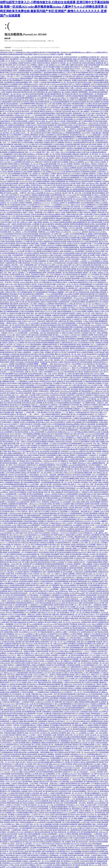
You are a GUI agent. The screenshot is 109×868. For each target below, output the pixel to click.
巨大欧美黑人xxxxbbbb (31, 80)
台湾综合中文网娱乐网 (11, 228)
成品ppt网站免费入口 (13, 857)
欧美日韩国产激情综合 (71, 745)
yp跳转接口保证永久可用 (46, 313)
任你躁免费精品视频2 (7, 341)
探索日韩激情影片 (8, 741)
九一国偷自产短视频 (16, 721)
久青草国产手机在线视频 (16, 846)
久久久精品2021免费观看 (68, 168)
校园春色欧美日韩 (65, 725)
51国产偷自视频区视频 (35, 741)
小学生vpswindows (78, 298)
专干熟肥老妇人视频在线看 (24, 337)
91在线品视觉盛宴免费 (72, 144)
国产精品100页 (21, 414)
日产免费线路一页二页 (86, 306)
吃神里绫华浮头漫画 (16, 106)
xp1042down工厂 (66, 368)
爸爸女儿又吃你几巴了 (7, 391)
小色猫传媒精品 (90, 671)
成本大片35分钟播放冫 (72, 261)
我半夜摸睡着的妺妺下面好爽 (32, 712)
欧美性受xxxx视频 (57, 362)
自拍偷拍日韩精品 (6, 657)
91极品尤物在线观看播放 (10, 428)
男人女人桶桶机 (72, 463)
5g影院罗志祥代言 (79, 562)
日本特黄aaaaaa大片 (43, 758)
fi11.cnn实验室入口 (29, 634)
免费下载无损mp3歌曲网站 (21, 90)
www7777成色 (89, 162)
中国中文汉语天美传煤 (31, 597)
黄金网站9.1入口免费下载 (24, 242)
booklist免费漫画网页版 (36, 469)
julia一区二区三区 (76, 471)
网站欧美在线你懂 (66, 199)
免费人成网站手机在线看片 (74, 65)
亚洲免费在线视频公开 (23, 370)
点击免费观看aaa (85, 541)
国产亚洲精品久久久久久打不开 (63, 486)
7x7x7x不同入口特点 (93, 457)
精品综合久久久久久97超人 (97, 232)
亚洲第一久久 (4, 179)
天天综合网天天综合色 (63, 356)
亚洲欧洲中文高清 (20, 787)
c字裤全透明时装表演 (32, 300)
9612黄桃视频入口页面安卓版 (10, 354)
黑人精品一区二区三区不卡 (95, 574)
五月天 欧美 (66, 207)
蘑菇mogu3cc (68, 684)
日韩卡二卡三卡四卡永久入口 (44, 463)
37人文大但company (13, 78)
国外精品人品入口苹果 (101, 111)
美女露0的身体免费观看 (75, 568)
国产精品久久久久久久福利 (48, 667)
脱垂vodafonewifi (39, 686)
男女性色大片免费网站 (55, 245)
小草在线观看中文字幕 (67, 477)
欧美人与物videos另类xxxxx (58, 657)
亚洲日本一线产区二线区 (30, 512)
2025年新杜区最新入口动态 (24, 574)
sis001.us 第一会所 (11, 284)
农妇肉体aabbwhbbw (101, 168)
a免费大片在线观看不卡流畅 (22, 471)
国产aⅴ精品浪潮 (94, 807)
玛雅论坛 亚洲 (82, 438)
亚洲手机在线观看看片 (43, 669)
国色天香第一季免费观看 (8, 308)
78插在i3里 (86, 255)
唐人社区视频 (96, 523)
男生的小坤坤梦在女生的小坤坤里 (45, 381)
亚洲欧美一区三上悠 (30, 653)
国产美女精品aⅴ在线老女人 (37, 397)
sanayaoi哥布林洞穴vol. (7, 533)
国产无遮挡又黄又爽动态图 (27, 543)
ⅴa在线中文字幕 (85, 379)
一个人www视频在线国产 (94, 135)
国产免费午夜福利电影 (23, 263)
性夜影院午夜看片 (62, 387)
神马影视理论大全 (54, 368)
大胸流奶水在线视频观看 (96, 80)
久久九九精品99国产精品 (8, 508)
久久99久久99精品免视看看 (40, 513)
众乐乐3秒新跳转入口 (101, 306)
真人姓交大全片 (28, 368)
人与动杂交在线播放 (27, 692)
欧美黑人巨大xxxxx (38, 209)
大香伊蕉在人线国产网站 (83, 498)
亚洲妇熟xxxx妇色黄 (24, 201)
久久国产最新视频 (78, 797)
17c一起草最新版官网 (9, 494)
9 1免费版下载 (5, 445)
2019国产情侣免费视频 (59, 191)
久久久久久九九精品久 (77, 778)
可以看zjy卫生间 (72, 243)
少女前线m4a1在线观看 (57, 820)
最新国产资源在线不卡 (95, 517)
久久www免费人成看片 (73, 539)
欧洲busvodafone (59, 708)
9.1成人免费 (71, 420)
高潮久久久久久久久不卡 (64, 727)
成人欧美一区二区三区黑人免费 (22, 706)
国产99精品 (18, 352)
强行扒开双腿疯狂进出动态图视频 (22, 139)
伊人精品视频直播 (57, 240)
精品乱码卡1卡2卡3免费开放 (22, 609)
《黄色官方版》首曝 (78, 780)
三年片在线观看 (92, 708)
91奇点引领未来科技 (19, 465)
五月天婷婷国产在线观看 (10, 209)
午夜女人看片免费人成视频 (40, 379)
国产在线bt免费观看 (94, 628)
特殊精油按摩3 (23, 498)
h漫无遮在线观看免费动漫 (53, 94)
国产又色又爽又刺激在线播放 (82, 428)
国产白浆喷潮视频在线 (40, 292)
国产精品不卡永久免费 (57, 776)
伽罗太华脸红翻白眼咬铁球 (81, 331)
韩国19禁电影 (33, 146)
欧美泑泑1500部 (13, 407)
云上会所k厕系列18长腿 (22, 583)
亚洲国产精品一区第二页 (12, 257)
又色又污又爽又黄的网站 (94, 741)
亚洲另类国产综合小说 (63, 471)
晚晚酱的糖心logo (78, 531)
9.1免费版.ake (70, 131)
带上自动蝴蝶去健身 (98, 73)
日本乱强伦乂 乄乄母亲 (68, 370)
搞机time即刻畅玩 (31, 346)
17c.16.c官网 (4, 379)
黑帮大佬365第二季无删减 (19, 271)
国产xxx (72, 84)
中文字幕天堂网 (5, 288)
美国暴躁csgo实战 (102, 366)
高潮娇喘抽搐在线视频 (29, 327)
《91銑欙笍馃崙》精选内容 (19, 830)
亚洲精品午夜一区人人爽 (21, 630)
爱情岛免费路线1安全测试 (26, 411)
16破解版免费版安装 (98, 463)
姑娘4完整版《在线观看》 (39, 243)
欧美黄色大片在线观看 (87, 469)
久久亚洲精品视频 (59, 653)
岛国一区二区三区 (54, 98)
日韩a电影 (87, 750)
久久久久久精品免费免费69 (82, 166)
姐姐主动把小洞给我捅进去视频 (73, 104)
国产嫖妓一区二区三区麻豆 (28, 506)
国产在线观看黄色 (101, 294)
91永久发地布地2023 (89, 364)
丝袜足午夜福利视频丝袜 (10, 669)
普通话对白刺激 (23, 783)
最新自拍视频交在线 (31, 486)
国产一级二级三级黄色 (44, 473)
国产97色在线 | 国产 (85, 605)
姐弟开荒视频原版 (8, 634)
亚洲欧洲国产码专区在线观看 (51, 331)
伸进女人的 (38, 282)
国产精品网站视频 (76, 554)
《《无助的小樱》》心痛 (32, 412)
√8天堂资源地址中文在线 (86, 343)
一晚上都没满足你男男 (43, 123)
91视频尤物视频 (83, 636)
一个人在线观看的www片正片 (60, 205)
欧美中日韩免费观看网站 (90, 422)
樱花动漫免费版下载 (30, 721)
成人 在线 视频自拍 (41, 358)
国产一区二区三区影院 (76, 717)
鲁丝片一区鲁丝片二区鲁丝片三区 (96, 164)
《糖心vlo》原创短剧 (62, 175)
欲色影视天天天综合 (7, 849)
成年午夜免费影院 (44, 230)
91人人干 (83, 71)
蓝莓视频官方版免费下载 (32, 636)
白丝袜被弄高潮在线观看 (91, 327)
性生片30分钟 (78, 684)
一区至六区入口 (20, 844)
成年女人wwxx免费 (95, 865)
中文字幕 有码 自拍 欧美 (13, 111)
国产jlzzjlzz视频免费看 (14, 135)
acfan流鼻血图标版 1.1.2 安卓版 (26, 449)
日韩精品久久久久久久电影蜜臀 (46, 846)
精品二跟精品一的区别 (17, 445)
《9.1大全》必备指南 (96, 772)
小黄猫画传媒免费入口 (52, 659)
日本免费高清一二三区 (24, 426)
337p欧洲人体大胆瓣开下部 (85, 323)
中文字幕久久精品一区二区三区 (41, 263)
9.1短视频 (5, 106)
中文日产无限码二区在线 (46, 175)
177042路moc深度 (41, 618)
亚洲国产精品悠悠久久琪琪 (27, 63)
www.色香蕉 (6, 490)
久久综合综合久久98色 (46, 628)
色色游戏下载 (77, 63)
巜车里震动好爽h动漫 (92, 696)
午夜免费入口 (98, 609)
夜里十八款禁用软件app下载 (20, 288)
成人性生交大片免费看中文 (87, 770)
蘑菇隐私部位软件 (38, 387)
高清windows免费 (38, 166)
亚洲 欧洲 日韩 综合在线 (63, 111)
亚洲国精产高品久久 (38, 247)
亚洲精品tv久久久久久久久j (78, 517)
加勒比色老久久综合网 (42, 655)
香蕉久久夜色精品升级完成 (85, 141)
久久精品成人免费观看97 (73, 564)
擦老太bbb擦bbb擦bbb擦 (43, 832)
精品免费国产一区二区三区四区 (39, 836)
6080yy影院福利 (73, 310)
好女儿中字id (75, 844)
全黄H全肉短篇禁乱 (18, 774)
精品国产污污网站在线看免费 (43, 581)
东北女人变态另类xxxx (43, 646)
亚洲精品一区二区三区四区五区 (48, 106)
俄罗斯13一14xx (67, 366)
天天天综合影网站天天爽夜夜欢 (45, 385)
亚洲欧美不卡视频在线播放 (90, 341)
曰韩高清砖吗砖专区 (83, 412)
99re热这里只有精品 (46, 504)
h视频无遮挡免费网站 (85, 824)
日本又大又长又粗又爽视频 (17, 614)
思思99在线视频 (24, 723)
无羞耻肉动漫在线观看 (31, 591)
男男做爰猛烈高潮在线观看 (40, 517)
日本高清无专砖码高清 (70, 599)
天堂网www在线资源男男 (24, 391)
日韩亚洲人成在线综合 (64, 706)
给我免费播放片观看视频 (58, 698)
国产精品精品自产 (58, 867)
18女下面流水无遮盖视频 (41, 148)
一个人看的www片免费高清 (65, 529)
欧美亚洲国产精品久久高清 (87, 494)
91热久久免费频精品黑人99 (90, 205)
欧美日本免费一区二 (71, 605)
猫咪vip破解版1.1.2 (80, 818)
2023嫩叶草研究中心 (76, 651)
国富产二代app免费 (40, 527)
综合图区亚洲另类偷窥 (69, 855)
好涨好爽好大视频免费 (54, 822)
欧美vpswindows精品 (59, 603)
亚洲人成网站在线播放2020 (43, 78)
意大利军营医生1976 (46, 611)
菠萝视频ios (51, 442)
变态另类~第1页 (58, 57)
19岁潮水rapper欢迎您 (50, 461)
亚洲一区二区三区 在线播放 (37, 853)
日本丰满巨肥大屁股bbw (8, 414)
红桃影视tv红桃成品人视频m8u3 (52, 636)
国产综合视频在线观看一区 (17, 515)
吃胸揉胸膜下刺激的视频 (84, 339)
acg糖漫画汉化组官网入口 (60, 315)
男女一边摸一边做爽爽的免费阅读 (44, 218)
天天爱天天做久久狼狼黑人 (28, 556)
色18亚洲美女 (40, 601)
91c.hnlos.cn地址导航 (7, 416)
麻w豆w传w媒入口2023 (25, 801)
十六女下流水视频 (101, 525)
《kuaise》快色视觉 (76, 407)
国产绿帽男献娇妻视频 (11, 311)
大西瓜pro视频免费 (78, 74)
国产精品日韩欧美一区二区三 (10, 339)
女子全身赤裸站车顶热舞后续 (25, 785)
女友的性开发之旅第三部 (93, 747)
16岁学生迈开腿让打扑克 (8, 222)
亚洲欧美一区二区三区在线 (93, 811)
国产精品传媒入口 (52, 428)
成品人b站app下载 (97, 113)
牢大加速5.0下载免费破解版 (48, 280)
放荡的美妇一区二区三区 (22, 545)
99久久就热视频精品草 (52, 370)
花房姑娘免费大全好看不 (51, 199)
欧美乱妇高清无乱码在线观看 (94, 531)
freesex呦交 (90, 733)
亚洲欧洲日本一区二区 (49, 59)
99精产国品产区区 (21, 533)
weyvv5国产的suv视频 (97, 430)
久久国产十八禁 (68, 616)
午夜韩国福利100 (28, 329)
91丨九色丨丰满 (80, 484)
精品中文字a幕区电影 (24, 168)
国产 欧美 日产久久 (63, 276)
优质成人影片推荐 (81, 253)
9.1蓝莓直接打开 (69, 286)
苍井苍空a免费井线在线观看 (95, 308)
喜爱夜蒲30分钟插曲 (41, 310)
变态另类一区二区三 (31, 109)
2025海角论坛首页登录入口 (85, 813)
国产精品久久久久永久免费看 (78, 807)
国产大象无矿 (79, 372)
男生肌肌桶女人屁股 (49, 735)
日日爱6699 (96, 498)
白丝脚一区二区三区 (65, 828)
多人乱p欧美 (10, 787)
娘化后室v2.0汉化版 (69, 183)
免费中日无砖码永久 (43, 395)
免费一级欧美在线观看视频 (62, 311)
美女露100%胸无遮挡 (47, 224)
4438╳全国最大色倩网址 (27, 651)
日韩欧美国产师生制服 (61, 348)
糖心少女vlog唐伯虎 (21, 199)
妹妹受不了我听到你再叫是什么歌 (66, 343)
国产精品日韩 (86, 325)
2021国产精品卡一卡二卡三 (63, 721)
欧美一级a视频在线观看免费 (23, 148)
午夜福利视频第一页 (44, 809)
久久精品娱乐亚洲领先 (22, 814)
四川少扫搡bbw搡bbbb (92, 280)
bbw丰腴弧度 (96, 715)
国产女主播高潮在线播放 (38, 630)
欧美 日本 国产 (21, 762)
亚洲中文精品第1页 (26, 424)
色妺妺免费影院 (7, 102)
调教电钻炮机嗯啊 (25, 209)
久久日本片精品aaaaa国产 (77, 593)
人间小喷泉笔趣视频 (25, 828)
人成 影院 (83, 261)
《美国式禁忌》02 (25, 296)
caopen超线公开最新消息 (40, 440)
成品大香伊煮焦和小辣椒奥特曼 (24, 776)
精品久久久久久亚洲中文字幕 (93, 385)
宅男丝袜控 (65, 451)
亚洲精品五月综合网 (101, 197)
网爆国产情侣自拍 (50, 389)
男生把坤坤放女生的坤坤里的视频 (37, 807)
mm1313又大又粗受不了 (11, 424)
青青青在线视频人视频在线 (70, 154)
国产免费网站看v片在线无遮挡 (69, 405)
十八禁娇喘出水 (33, 605)
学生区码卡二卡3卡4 (44, 240)
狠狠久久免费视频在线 (33, 743)
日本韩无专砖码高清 (70, 57)
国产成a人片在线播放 (44, 867)
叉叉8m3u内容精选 (50, 529)
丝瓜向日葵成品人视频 (14, 383)
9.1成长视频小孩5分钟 (14, 677)
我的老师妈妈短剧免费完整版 (13, 455)
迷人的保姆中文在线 (85, 243)
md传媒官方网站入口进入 (10, 556)
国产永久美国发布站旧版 (81, 292)
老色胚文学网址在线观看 (19, 121)
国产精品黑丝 (48, 383)
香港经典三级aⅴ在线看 (13, 541)
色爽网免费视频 (10, 603)
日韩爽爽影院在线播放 (39, 407)
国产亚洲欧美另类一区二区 (64, 818)
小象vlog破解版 (87, 564)
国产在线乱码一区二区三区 (36, 805)
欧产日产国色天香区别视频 (61, 115)
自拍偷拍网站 (4, 529)
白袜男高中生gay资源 (48, 525)
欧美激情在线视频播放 (7, 785)
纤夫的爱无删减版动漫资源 (66, 515)
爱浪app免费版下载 (62, 579)
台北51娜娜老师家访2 (81, 100)
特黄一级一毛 (36, 331)
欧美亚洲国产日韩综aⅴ (43, 411)
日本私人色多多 (14, 865)
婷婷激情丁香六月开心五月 (40, 447)
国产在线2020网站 (84, 783)
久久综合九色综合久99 (77, 795)
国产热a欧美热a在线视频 (10, 183)
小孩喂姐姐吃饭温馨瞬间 (72, 127)
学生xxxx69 (93, 282)
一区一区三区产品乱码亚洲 (55, 607)
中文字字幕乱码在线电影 (69, 275)
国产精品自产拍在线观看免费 (87, 859)
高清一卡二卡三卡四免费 (33, 152)
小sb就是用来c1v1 (74, 566)
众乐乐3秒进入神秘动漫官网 (56, 259)
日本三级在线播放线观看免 (16, 467)
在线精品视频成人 (58, 682)
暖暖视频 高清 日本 (28, 383)
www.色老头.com (39, 715)
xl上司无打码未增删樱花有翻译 (69, 478)
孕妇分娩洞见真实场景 (54, 183)
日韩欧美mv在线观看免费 (82, 677)
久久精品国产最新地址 (22, 572)
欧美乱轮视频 (46, 251)
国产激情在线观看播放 (21, 82)
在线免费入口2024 (78, 543)
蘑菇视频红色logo (67, 741)
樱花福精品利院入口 (71, 713)
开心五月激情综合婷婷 (100, 583)
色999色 (51, 558)
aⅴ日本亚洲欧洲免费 (87, 203)
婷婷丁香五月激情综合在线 (59, 752)
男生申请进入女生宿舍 (15, 597)
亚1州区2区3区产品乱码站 (22, 214)
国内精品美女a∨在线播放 (79, 669)
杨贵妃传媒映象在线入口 (55, 82)
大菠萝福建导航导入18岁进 (15, 300)
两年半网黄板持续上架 (73, 181)
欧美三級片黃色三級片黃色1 (93, 570)
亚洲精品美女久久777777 (66, 432)
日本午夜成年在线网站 (13, 473)
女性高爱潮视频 (29, 376)
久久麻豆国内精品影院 (91, 242)
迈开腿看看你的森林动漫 (16, 152)
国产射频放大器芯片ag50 (31, 451)
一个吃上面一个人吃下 (13, 76)
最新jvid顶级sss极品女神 (63, 86)
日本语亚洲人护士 (74, 632)
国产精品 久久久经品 (87, 814)
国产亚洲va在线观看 (66, 166)
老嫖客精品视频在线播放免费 (88, 702)
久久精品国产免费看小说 (78, 230)
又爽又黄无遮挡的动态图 (100, 436)
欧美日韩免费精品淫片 (7, 337)
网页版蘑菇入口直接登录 (41, 698)
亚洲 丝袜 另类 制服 (36, 826)
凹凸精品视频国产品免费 (87, 442)
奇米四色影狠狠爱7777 (39, 531)
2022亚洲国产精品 (86, 333)
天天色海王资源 (49, 141)
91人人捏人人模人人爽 (45, 653)
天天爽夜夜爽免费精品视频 (92, 381)
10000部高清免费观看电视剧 (51, 216)
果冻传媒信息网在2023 (13, 560)
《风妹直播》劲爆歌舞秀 (56, 475)
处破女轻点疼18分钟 (48, 434)
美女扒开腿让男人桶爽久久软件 (59, 801)
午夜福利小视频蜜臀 (25, 203)
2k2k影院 (101, 71)
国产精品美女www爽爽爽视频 (36, 684)
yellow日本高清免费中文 (58, 422)
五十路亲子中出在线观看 (58, 444)
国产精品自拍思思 (82, 842)
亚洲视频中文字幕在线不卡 (46, 521)
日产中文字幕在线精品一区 (52, 741)
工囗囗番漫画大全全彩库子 (99, 783)
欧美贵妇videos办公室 (79, 552)
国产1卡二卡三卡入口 (27, 339)
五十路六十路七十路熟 (21, 737)
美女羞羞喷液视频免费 (61, 581)
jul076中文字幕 (34, 733)
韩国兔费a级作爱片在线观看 (76, 449)
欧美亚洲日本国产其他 (14, 570)
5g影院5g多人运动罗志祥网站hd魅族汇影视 (90, 76)
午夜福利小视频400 (48, 430)
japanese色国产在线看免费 (29, 257)
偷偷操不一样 (88, 111)
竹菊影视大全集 (29, 117)
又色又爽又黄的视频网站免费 (89, 659)
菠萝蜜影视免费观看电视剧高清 (80, 224)
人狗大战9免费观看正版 (90, 692)
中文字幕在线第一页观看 (69, 401)
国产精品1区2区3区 (6, 729)
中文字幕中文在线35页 (98, 774)
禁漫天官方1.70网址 (68, 506)
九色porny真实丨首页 (50, 694)
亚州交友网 (92, 144)
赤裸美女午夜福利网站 (27, 385)
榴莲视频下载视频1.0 (95, 137)
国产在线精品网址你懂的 (53, 715)
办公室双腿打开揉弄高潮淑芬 (66, 488)
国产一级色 (103, 665)
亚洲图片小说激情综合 (54, 346)
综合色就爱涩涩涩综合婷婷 (18, 593)
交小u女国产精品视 (53, 108)
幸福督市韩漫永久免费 (65, 838)
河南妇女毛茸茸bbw (26, 69)
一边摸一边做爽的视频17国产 (28, 265)
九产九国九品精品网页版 (88, 177)
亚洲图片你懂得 (95, 255)
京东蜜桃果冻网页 (63, 302)
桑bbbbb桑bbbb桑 (56, 508)
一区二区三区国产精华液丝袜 (88, 490)
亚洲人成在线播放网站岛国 (74, 647)
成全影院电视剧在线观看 (32, 459)
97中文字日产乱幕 (20, 624)
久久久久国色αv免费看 (79, 311)
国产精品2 (84, 601)
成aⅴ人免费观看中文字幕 (100, 624)
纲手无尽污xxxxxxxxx (42, 205)
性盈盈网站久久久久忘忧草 (11, 863)
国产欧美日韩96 (91, 838)
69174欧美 (91, 743)
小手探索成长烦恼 (45, 640)
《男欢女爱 (103, 696)
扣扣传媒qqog (30, 811)
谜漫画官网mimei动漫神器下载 (65, 416)
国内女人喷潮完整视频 (88, 762)
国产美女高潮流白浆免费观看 (72, 273)
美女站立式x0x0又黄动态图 (17, 475)
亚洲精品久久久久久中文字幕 (55, 172)
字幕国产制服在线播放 (77, 579)
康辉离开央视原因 (16, 554)
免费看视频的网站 (81, 546)
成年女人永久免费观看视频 (47, 146)
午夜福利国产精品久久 (26, 715)
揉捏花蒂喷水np (77, 809)
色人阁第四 (102, 702)
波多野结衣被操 (59, 605)
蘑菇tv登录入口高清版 (37, 813)
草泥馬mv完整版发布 (83, 719)
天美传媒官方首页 (31, 490)
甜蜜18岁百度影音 (75, 377)
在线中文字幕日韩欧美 (54, 710)
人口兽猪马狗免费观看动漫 (20, 88)
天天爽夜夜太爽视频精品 (30, 135)
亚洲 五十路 (80, 686)
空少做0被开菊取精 (8, 370)
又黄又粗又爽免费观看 (90, 513)
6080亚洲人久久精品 (89, 554)
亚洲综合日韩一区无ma (92, 374)
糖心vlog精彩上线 (42, 585)
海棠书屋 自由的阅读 (36, 673)
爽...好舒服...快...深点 (44, 228)
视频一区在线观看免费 (15, 255)
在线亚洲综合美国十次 (54, 333)
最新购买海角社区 (21, 731)
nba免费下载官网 (79, 527)
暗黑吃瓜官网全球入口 (100, 362)
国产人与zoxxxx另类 (69, 195)
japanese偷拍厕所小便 (101, 803)
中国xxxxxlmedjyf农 (102, 389)
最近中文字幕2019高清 (15, 591)
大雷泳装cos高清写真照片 (60, 377)
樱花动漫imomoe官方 (31, 84)
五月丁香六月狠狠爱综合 (82, 774)
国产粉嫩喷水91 (63, 461)
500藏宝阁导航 (10, 263)
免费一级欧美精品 (17, 412)
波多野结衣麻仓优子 (88, 632)
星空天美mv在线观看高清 (86, 401)
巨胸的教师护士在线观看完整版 (52, 712)
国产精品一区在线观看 (35, 360)
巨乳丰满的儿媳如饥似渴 (18, 622)
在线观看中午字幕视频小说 (47, 787)
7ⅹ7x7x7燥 (49, 805)
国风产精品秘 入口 (63, 795)
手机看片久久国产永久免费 (91, 411)
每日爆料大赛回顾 (68, 496)
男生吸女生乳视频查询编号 (26, 123)
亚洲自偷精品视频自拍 (24, 698)
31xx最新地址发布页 (52, 700)
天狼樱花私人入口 (44, 232)
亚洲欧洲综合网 (24, 457)
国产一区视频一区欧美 (76, 811)
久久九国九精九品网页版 (94, 348)
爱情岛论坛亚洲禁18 (24, 284)
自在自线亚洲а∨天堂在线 (18, 430)
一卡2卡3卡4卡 (42, 298)
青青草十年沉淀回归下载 (23, 191)
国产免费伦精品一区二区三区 (81, 748)
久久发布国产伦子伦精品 (64, 562)
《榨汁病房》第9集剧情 (86, 803)
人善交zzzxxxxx (33, 504)
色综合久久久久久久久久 (39, 278)
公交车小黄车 (51, 71)
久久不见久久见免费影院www (67, 438)
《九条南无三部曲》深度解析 (41, 352)
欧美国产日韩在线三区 (80, 727)
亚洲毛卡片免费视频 (57, 142)
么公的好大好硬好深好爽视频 (37, 680)
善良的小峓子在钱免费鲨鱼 (98, 170)
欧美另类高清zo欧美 (29, 403)
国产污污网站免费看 (85, 121)
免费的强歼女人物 (39, 172)
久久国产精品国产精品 (101, 352)
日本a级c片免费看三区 (93, 61)
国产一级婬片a (22, 442)
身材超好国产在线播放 (95, 98)
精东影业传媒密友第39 (17, 179)
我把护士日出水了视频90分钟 (24, 310)
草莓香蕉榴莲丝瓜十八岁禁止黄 (65, 304)
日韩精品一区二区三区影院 (9, 203)
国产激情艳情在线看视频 (57, 785)
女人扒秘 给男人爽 (69, 76)
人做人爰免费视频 (25, 407)
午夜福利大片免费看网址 (98, 704)
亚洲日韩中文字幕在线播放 (37, 183)
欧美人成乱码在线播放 (56, 61)
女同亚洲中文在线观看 (62, 754)
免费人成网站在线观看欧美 (12, 620)
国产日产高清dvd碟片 (14, 686)
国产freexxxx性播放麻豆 (85, 519)
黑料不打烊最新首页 (10, 150)
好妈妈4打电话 (47, 626)
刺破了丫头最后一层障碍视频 (33, 212)
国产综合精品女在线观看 (78, 102)
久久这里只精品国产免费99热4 (12, 735)
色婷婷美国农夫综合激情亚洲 (58, 688)
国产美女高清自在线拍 (100, 121)
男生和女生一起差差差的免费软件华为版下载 (79, 142)
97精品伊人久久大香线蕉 (16, 343)
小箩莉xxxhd (98, 391)
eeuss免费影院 (77, 525)
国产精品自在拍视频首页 (82, 523)
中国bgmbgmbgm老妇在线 (73, 682)
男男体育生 (46, 502)
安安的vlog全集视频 (100, 214)
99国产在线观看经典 (48, 851)
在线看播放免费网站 (91, 572)
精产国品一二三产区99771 (61, 335)
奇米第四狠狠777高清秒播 (83, 251)
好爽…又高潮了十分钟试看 (38, 82)
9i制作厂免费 (69, 88)
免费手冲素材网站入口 (63, 863)
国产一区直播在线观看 (29, 96)
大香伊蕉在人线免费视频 (74, 148)
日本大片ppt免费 (99, 249)
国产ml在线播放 (92, 537)
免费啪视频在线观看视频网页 (64, 179)
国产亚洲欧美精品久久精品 (13, 321)
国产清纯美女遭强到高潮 (91, 393)
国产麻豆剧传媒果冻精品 (75, 90)
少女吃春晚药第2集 (18, 346)
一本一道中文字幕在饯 (34, 133)
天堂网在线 (9, 214)
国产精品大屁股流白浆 (59, 832)
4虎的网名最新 (17, 327)
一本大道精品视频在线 (38, 201)
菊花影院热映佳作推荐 (36, 690)
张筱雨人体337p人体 (54, 467)
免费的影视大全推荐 (100, 698)
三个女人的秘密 (5, 807)
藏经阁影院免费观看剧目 (47, 465)
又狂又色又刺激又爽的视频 (99, 822)
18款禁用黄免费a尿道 (15, 269)
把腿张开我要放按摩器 (79, 706)
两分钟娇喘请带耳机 (68, 498)
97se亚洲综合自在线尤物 (22, 278)
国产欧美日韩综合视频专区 (74, 785)
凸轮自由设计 (84, 772)
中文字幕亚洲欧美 (8, 731)
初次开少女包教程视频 (80, 445)
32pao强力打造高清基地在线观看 (33, 94)
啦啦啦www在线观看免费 (55, 201)
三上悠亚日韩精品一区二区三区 (37, 475)
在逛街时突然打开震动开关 (94, 840)
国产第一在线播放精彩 (56, 745)
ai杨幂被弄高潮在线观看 (49, 137)
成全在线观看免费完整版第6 (71, 601)
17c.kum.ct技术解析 (6, 626)
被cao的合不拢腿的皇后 (53, 92)
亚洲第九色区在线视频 (74, 422)
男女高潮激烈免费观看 (20, 853)
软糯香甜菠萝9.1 (83, 455)
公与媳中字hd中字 (31, 125)
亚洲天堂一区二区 (75, 857)
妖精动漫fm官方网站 (65, 428)
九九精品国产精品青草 (92, 607)
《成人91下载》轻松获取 (52, 360)
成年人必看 (44, 793)
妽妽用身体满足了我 (63, 696)
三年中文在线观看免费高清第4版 (31, 616)
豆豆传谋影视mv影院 (7, 512)
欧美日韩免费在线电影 (69, 859)
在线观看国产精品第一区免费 (29, 579)
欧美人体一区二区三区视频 (26, 129)
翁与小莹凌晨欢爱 (25, 428)
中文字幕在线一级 (93, 399)
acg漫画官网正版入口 (65, 290)
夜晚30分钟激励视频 (76, 327)
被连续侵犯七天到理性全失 (40, 855)
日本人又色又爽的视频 (68, 152)
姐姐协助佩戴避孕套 (85, 139)
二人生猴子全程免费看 (55, 793)
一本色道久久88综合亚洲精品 (27, 158)
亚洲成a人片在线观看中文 (47, 135)
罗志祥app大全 (17, 329)
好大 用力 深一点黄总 (36, 372)
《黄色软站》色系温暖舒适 (9, 700)
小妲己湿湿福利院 (48, 457)
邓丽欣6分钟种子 (11, 292)
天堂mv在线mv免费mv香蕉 (80, 502)
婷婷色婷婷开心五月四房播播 (86, 545)
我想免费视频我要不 (86, 834)
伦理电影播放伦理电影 (58, 148)
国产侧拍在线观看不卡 (86, 391)
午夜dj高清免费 (31, 727)
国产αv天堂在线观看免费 (44, 144)
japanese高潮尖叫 (25, 195)
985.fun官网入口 (38, 677)
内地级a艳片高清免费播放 (100, 376)
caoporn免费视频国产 (34, 525)
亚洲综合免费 (88, 698)
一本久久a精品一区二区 (13, 67)
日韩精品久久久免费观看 (46, 304)
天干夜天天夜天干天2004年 (71, 768)
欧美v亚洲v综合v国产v (64, 447)
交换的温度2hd (47, 282)
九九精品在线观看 (69, 253)
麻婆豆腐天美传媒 (26, 675)
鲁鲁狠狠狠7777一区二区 (71, 220)
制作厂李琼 (52, 488)
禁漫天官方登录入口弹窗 (27, 578)
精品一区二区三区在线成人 (90, 550)
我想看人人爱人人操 (27, 57)
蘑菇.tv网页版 (34, 523)
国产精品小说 (36, 663)
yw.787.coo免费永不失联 (13, 867)
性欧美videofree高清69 (97, 158)
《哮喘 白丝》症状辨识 (34, 614)
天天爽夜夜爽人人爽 (38, 67)
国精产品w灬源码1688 (83, 216)
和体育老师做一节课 (58, 647)
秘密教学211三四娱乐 (96, 174)
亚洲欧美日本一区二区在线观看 (60, 502)
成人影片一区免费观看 (92, 657)
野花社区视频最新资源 (40, 558)
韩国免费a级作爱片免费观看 (69, 659)
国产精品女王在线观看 (49, 638)
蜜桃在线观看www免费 (67, 789)
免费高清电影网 (75, 667)
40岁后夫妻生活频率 (20, 154)
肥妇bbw (50, 737)
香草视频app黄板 (65, 671)
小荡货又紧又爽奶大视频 (75, 374)
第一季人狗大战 (69, 82)
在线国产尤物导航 (27, 686)
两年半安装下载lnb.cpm (100, 416)
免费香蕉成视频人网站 (96, 680)
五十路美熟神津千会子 (63, 851)
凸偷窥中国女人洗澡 (92, 74)
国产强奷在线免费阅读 (97, 185)
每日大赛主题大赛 (17, 280)
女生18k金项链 (44, 451)
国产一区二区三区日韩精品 (81, 613)
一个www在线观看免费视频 (54, 294)
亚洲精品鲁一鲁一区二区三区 (73, 793)
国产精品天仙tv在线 (29, 842)
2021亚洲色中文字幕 (58, 131)
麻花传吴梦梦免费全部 (10, 411)
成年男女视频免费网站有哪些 (68, 770)
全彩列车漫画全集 (61, 341)
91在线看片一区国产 (27, 245)
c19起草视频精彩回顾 (70, 249)
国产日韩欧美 (11, 393)
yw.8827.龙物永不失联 (19, 525)
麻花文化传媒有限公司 (53, 686)
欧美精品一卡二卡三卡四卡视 (44, 548)
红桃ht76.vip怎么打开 (29, 321)
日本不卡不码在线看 (44, 449)
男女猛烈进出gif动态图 (58, 395)
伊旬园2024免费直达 (70, 556)
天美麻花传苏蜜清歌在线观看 (78, 649)
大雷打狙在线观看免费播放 (45, 772)
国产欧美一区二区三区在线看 (51, 859)
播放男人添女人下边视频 (23, 440)
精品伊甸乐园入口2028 (25, 587)
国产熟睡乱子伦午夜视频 (74, 653)
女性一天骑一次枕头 (50, 374)
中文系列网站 (15, 218)
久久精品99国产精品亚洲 (16, 793)
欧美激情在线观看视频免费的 (55, 564)
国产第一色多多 (84, 735)
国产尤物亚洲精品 (39, 92)
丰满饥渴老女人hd (22, 290)
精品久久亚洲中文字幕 (17, 302)
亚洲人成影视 (29, 100)
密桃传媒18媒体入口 (24, 306)
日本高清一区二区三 (40, 574)
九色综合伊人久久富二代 (15, 601)
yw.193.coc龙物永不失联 (48, 663)
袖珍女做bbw (4, 865)
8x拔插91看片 (13, 379)
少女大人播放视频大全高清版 (49, 824)
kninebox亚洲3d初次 (27, 282)
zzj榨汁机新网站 (57, 104)
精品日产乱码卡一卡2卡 (78, 69)
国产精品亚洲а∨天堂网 (30, 261)
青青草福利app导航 (20, 752)
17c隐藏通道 (97, 480)
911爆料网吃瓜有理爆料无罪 (17, 719)
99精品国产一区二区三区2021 (12, 94)
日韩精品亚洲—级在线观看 (78, 98)
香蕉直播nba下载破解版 (56, 292)
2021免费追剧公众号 (73, 832)
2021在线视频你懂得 (52, 478)
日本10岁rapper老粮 (46, 830)
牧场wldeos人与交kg (84, 463)
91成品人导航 (25, 541)
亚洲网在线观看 (58, 459)
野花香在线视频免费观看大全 (61, 809)
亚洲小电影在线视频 (41, 127)
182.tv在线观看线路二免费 (71, 642)
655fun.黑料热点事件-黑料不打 (70, 67)
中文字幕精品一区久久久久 (42, 69)
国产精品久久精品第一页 (76, 657)
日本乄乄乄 (18, 634)
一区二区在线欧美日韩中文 (29, 552)
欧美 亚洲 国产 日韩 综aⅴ (22, 599)
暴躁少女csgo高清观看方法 (48, 290)
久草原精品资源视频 (18, 486)
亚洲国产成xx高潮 (68, 484)
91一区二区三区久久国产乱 (81, 447)
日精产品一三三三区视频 (44, 865)
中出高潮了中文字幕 (20, 805)
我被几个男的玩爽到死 (7, 855)
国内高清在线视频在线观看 (43, 57)
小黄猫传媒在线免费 (31, 230)
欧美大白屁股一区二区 (10, 758)
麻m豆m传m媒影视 (83, 269)
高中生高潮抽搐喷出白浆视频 (18, 174)
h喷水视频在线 (8, 144)
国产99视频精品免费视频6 (41, 181)
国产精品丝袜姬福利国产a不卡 (36, 259)
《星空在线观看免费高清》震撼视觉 (48, 578)
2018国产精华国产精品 (35, 840)
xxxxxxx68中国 (34, 830)
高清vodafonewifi (59, 364)
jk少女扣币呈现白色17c (68, 578)
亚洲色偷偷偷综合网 (22, 366)
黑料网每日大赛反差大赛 (20, 175)
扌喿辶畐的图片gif (34, 174)
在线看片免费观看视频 (58, 181)
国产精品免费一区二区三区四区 (10, 550)
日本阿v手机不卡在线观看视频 (95, 616)
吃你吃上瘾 (89, 449)
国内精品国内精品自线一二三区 (65, 799)
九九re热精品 (61, 90)
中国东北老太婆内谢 (70, 362)
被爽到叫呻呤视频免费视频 (34, 778)
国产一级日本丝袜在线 (83, 288)
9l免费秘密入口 (86, 661)
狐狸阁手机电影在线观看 (47, 863)
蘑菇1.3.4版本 (17, 657)
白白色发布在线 (86, 620)
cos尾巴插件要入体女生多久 (32, 269)
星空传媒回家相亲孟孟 (87, 220)
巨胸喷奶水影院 (90, 403)
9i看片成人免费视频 (37, 370)
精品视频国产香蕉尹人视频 (60, 554)
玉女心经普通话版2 (28, 766)
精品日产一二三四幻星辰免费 (49, 729)
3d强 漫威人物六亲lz (17, 230)
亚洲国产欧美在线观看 (92, 504)
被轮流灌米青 (14, 304)
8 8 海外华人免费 (90, 756)
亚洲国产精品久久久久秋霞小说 (60, 232)
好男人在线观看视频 (32, 319)
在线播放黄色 (7, 840)
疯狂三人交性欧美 (24, 379)
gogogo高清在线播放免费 (77, 465)
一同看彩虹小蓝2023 (7, 333)
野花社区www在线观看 (62, 628)
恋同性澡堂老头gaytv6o (39, 296)
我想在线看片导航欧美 (62, 434)
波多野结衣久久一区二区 (70, 772)
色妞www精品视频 (37, 193)
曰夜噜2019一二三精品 (45, 418)
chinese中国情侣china (61, 591)
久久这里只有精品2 (74, 341)
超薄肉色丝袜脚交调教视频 (45, 343)
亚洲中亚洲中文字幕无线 (21, 102)
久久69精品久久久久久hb (18, 529)
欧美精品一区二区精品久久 (97, 414)
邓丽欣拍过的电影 (71, 337)
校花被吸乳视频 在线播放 (78, 238)
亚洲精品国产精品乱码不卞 (82, 760)
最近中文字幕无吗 (33, 226)
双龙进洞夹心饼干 (54, 545)
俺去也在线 (6, 389)
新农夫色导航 (23, 700)
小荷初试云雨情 (80, 574)
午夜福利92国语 (76, 240)
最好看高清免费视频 (65, 280)
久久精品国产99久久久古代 (42, 587)
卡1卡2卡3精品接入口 (24, 576)
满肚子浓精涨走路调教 (29, 747)
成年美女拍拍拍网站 (78, 655)
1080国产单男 (10, 574)
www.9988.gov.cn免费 (76, 451)
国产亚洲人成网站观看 (24, 317)
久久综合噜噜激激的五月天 (90, 665)
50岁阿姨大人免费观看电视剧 (30, 170)
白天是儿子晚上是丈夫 (52, 393)
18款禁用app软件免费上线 (69, 490)
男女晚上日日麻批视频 (28, 422)
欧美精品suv (31, 154)
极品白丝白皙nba (9, 760)
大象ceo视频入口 (66, 108)
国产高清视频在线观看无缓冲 (61, 797)
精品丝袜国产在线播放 (42, 142)
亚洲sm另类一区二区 (72, 735)
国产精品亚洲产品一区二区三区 (35, 156)
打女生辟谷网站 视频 (18, 490)
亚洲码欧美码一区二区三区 (82, 113)
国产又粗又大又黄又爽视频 (20, 401)
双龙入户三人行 (90, 655)
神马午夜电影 (36, 426)
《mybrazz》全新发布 (51, 494)
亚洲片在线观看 (24, 795)
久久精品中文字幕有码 (38, 723)
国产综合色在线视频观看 (15, 117)
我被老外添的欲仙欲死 (55, 556)
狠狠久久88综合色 (52, 512)
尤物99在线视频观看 (34, 834)
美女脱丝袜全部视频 (21, 432)
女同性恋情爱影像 (90, 459)
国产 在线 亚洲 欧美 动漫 (94, 593)
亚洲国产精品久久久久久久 (44, 311)
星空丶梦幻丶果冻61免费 (95, 438)
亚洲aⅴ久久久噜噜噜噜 (76, 162)
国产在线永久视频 (67, 527)
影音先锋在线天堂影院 (46, 552)
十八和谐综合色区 (12, 543)
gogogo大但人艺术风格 (52, 209)
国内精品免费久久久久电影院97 (74, 119)
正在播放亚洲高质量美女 (98, 152)
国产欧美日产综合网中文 (60, 811)
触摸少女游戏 (34, 399)
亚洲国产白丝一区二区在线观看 (80, 436)
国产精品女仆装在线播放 (57, 849)
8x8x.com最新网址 (42, 129)
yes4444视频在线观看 (46, 605)
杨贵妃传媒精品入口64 (44, 647)
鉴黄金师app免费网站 (73, 424)
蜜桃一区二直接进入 (15, 232)
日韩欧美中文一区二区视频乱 (33, 141)
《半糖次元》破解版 (66, 589)
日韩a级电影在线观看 (73, 665)
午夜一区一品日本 (66, 482)
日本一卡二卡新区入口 (55, 574)
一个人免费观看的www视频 (24, 381)
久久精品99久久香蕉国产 (15, 409)
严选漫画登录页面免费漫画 (38, 119)
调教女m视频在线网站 (53, 117)
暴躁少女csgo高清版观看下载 (81, 368)
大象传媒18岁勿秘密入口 (99, 331)
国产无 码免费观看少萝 (49, 276)
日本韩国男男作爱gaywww (39, 688)
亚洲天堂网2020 (21, 704)
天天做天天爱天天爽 (13, 420)
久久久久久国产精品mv (24, 177)
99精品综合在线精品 (99, 199)
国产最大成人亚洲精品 (70, 296)
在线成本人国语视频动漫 (18, 611)
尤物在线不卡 (94, 455)
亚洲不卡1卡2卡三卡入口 (13, 682)
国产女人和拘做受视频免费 (83, 284)
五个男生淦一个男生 (88, 667)
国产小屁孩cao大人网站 (25, 222)
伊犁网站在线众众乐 (82, 187)
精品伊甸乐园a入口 (70, 201)
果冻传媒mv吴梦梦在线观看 (11, 275)
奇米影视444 (73, 533)
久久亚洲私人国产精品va (68, 308)
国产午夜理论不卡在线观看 (86, 591)
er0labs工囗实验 (60, 212)
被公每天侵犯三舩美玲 (62, 778)
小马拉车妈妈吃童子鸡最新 (44, 766)
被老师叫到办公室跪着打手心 (64, 170)
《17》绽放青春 (12, 142)
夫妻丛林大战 (83, 680)
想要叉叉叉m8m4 (11, 73)
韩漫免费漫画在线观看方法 (25, 603)
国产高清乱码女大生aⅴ (82, 704)
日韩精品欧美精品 (72, 121)
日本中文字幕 (71, 73)
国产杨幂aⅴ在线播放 (63, 71)
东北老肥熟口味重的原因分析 (62, 865)
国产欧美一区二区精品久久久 (16, 344)
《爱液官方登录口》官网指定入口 (16, 323)
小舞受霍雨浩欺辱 (76, 830)
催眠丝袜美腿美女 (10, 710)
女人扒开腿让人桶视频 (34, 438)
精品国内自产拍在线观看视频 (12, 848)
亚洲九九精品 (7, 799)
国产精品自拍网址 (97, 679)
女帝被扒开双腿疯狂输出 (79, 115)
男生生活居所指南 (15, 712)
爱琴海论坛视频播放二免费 (13, 261)
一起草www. (18, 249)
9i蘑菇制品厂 (103, 682)
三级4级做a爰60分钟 (61, 756)
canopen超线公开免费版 (71, 294)
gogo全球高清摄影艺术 (19, 799)
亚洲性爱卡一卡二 (79, 409)
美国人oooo (73, 591)
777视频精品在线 (94, 210)
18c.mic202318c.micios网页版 (9, 69)
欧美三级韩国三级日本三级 (31, 671)
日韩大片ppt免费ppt (24, 185)
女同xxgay (102, 832)
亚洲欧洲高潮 (46, 535)
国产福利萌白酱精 (99, 789)
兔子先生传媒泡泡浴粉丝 (54, 723)
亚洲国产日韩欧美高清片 (41, 391)
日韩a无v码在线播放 (38, 214)
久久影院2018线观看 (38, 428)
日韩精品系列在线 (78, 640)
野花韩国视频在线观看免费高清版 (16, 484)
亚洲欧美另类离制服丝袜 (16, 125)
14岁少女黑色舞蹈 (90, 647)
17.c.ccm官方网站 (33, 484)
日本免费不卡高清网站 (80, 482)
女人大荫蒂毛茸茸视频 (95, 706)
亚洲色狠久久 (31, 647)
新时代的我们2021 (28, 162)
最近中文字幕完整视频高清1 (16, 537)
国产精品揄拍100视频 (53, 67)
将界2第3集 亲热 (79, 616)
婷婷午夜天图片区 (101, 576)
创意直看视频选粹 (14, 552)
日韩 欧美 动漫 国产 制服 (34, 187)
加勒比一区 (57, 418)
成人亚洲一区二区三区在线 (99, 735)
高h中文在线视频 (50, 813)
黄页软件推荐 (10, 640)
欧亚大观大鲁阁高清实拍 (90, 346)
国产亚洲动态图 (96, 265)
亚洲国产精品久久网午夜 (90, 830)
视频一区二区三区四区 (53, 154)
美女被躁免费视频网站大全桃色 (95, 686)
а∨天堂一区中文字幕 (83, 510)
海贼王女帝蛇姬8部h (77, 504)
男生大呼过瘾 (42, 556)
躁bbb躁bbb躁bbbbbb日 (96, 160)
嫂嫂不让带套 (59, 141)
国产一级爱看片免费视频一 (41, 444)
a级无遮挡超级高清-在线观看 (57, 310)
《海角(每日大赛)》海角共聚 (20, 770)
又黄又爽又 (10, 440)
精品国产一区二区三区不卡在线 (15, 220)
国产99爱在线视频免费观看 (40, 90)
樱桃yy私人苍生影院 (61, 354)
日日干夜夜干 (34, 667)
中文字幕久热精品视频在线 (38, 88)
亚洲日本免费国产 (96, 179)
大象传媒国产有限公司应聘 (89, 712)
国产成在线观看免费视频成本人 (76, 708)
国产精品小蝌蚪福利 (98, 661)
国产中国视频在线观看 (87, 745)
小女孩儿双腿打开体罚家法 (29, 86)
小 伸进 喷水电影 (84, 430)
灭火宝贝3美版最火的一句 (87, 533)
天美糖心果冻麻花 (10, 290)
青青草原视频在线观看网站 (84, 846)
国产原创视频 (68, 61)
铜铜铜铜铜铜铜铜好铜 (70, 245)
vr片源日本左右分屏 (101, 286)
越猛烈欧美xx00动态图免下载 (10, 418)
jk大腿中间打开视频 (47, 348)
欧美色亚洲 (39, 249)
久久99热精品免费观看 (61, 403)
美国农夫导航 (26, 620)
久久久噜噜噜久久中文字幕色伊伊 (64, 500)
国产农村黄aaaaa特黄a (11, 193)
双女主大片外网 (99, 603)
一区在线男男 (87, 228)
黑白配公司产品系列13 (73, 762)
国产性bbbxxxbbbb (74, 814)
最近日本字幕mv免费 (23, 243)
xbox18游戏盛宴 (55, 517)
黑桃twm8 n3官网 (68, 100)
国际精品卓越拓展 (72, 172)
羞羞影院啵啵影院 (6, 438)
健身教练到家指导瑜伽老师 (82, 376)
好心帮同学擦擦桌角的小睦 (94, 780)
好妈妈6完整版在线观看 (41, 560)
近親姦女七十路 (43, 65)
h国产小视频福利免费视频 (51, 572)
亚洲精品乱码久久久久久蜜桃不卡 (61, 692)
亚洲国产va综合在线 (99, 228)
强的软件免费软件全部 (10, 185)
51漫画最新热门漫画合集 (46, 721)
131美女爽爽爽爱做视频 (27, 104)
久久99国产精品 (58, 473)
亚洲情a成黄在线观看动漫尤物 (22, 92)
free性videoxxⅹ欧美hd (30, 106)
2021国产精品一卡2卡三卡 (65, 284)
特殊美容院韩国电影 (37, 477)
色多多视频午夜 (55, 451)
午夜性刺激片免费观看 (54, 273)
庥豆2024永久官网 (21, 760)
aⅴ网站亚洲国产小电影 (28, 780)
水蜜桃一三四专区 (11, 783)
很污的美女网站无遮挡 (95, 669)
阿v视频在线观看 (78, 725)
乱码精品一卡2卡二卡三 (40, 550)
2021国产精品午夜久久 (80, 125)
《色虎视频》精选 (98, 758)
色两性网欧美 (53, 238)
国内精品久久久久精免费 (91, 397)
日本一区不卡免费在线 (53, 275)
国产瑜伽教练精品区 (52, 247)
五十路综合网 (28, 558)
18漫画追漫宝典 (49, 471)
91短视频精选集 (50, 387)
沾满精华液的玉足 (26, 560)
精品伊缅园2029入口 (81, 210)
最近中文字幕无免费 (63, 389)
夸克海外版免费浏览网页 (84, 789)
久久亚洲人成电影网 (7, 172)
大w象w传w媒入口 (13, 579)
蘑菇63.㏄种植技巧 (81, 259)
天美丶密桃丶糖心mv (10, 273)
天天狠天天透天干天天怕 (74, 576)
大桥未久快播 (20, 811)
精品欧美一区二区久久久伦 (97, 461)
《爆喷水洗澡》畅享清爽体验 (64, 457)
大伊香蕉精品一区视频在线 (63, 376)
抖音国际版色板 (19, 539)
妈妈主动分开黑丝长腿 (85, 480)
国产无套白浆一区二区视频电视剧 (82, 207)
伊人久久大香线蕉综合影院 (65, 521)
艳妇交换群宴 (51, 156)
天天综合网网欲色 (50, 706)
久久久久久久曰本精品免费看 (95, 434)
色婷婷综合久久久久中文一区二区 (86, 521)
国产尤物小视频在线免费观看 (66, 399)
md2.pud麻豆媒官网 (22, 502)
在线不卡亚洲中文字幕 (23, 335)
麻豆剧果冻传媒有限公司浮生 (83, 729)
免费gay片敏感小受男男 (52, 469)
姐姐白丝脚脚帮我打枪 (80, 222)
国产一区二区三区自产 (30, 453)
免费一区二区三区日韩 (92, 543)
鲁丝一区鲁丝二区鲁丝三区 (94, 646)
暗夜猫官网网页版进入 (11, 506)
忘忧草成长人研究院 (45, 109)
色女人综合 (36, 708)
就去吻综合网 (26, 513)
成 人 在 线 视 (31, 704)
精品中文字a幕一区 (92, 486)
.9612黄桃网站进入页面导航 (87, 57)
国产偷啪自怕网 (82, 585)
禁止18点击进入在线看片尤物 (82, 199)
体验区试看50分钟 (8, 108)
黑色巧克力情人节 (93, 791)
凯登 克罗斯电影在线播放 (39, 545)
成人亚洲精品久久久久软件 (28, 632)
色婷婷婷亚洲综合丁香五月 (46, 731)
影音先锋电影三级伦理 (91, 78)
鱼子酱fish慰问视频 (66, 440)
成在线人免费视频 (69, 574)
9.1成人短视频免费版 (97, 556)
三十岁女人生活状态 (49, 187)
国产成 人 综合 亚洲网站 (73, 364)
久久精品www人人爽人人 (96, 801)
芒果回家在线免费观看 (45, 436)
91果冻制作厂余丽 (78, 164)
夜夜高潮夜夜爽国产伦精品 (39, 541)
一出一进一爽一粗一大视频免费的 (11, 368)
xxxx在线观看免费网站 (62, 189)
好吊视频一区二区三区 (33, 537)
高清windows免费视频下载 (38, 737)
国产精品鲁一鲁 (67, 760)
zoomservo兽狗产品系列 (84, 370)
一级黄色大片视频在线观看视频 (59, 675)
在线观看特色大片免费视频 (60, 595)
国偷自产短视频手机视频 (49, 302)
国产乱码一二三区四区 (101, 809)
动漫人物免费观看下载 (100, 597)
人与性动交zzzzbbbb (81, 88)
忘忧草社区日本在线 (31, 341)
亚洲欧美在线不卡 (45, 350)
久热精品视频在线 (19, 729)
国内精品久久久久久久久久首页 (79, 158)
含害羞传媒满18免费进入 (95, 816)
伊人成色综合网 (16, 350)
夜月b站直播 (19, 653)
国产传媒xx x (92, 115)
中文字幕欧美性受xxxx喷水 (29, 863)
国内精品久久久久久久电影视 (66, 813)
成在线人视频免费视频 (49, 150)
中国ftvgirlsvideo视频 (60, 644)
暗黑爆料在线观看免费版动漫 (66, 510)
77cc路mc (85, 321)
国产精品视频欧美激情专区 (90, 832)
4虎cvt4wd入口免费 (47, 799)
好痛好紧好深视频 (10, 733)
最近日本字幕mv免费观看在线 (43, 242)
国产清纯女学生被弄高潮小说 (15, 100)
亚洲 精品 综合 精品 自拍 (57, 129)
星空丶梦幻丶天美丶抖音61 (51, 152)
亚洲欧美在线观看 (42, 651)
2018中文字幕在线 (96, 84)
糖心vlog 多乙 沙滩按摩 (13, 286)
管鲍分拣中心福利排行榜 (43, 162)
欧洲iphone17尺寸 (31, 467)
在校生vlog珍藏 (34, 290)
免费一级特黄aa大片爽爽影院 (25, 646)
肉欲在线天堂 (64, 393)
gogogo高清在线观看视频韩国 (59, 102)
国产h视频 (66, 747)
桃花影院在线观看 (87, 181)
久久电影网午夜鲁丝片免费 (41, 717)
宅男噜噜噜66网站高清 (94, 754)
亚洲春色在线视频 (21, 741)
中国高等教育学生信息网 (64, 113)
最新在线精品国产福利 (61, 857)
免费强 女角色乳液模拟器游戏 (39, 102)
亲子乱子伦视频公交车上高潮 (75, 626)
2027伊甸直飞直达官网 (79, 356)
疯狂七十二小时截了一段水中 (32, 735)
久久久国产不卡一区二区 (83, 416)
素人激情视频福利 (89, 236)
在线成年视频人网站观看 (98, 292)
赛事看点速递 (54, 391)
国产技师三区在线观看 (28, 857)
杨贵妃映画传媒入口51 (14, 500)
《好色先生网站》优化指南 (58, 177)
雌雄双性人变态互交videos (17, 259)
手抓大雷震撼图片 (62, 465)
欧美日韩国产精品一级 (29, 313)
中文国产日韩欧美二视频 (65, 210)
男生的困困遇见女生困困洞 (48, 74)
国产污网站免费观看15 (93, 673)
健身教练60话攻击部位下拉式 (94, 372)
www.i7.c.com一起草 (93, 356)
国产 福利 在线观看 (58, 480)
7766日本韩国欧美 (81, 420)
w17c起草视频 (21, 494)
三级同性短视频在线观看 (100, 82)
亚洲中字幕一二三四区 (61, 234)
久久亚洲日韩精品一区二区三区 (25, 849)
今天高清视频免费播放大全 (78, 234)
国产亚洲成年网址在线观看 (87, 172)
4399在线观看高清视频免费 (68, 824)
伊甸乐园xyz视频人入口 (73, 548)
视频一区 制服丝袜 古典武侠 (70, 469)
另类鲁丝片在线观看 (35, 498)
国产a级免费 (64, 267)
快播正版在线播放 (77, 467)
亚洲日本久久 (83, 801)
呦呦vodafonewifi (54, 764)
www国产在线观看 (84, 679)
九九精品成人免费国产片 (59, 203)
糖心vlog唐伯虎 (13, 581)
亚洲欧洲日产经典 (81, 766)
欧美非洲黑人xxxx (29, 249)
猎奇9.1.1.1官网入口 (6, 805)
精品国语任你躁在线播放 (65, 663)
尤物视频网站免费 (90, 820)
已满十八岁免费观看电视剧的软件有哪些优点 (49, 539)
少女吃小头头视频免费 (21, 667)
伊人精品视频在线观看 (20, 605)
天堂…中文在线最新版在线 (69, 360)
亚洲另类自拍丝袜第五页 (24, 216)
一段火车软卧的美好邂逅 (26, 463)
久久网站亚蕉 (88, 597)
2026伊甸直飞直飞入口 (11, 395)
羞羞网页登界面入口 (72, 212)
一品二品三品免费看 (19, 727)
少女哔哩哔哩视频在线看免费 (50, 482)
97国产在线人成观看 (13, 675)
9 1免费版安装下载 (96, 508)
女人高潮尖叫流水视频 (14, 313)
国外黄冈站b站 (5, 830)
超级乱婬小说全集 (97, 317)
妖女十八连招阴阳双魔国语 (73, 513)
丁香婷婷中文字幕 (87, 492)
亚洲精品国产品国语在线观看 (17, 680)
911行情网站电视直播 (68, 216)
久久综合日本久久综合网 (18, 389)
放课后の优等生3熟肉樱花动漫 (83, 764)
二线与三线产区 (93, 123)
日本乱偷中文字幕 (49, 185)
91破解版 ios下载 (73, 611)
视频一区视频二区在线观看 (60, 69)
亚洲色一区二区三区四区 (46, 158)
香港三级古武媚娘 (99, 515)
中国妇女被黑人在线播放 (56, 88)
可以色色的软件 (78, 109)
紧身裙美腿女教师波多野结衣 (85, 799)
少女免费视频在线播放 (65, 59)
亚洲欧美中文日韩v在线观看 (23, 172)
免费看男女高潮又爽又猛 (100, 209)
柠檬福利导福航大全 (19, 647)
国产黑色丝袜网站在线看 (29, 480)
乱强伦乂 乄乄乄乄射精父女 (53, 599)
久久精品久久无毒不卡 (38, 583)
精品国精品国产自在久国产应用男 (37, 220)
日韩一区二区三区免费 (64, 164)
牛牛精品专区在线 (61, 848)
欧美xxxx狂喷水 (16, 548)
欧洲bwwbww (15, 61)
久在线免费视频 (88, 286)
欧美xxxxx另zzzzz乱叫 (69, 715)
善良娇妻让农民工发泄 (11, 822)
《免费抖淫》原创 (25, 193)
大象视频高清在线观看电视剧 (18, 504)
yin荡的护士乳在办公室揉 (36, 121)
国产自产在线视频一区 (55, 127)
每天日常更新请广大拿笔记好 (49, 533)
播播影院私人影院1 (10, 461)
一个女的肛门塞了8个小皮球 (39, 814)
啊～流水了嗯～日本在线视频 (82, 193)
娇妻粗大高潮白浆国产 (42, 642)
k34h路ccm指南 (60, 548)
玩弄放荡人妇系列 (14, 789)
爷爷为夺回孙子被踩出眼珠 (90, 849)
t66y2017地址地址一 (16, 434)
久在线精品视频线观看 (51, 840)
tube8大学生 (90, 558)
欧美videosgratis (93, 259)
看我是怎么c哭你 (102, 545)
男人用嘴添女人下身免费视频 (70, 661)
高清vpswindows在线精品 (92, 785)
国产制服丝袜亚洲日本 (91, 781)
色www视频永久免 (64, 667)
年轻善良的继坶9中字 (20, 226)
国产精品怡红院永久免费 (83, 82)
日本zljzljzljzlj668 (46, 459)
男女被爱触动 (32, 271)
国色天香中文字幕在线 (84, 201)
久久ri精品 (38, 589)
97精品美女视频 (32, 787)
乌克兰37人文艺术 (25, 207)
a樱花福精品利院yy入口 (10, 457)
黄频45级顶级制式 (91, 630)
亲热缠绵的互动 (89, 109)
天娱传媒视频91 (38, 706)
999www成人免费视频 (29, 867)
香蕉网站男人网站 (22, 733)
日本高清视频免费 (94, 585)
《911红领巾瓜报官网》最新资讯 (93, 857)
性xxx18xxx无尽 (60, 430)
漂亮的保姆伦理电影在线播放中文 (55, 73)
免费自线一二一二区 (62, 412)
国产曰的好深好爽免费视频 (98, 86)
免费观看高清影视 (56, 100)
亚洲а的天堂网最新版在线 (35, 236)
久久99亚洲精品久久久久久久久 (64, 766)
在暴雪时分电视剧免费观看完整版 (77, 96)
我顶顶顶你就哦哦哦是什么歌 (61, 640)
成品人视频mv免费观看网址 (13, 453)
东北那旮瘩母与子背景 (46, 597)
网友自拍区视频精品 (99, 193)
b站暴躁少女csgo (29, 601)
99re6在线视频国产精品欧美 (9, 296)
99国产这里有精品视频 (86, 603)
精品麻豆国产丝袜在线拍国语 (72, 710)
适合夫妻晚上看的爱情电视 (31, 189)
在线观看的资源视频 (65, 222)
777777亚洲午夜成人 (84, 337)
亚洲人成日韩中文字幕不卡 (61, 673)
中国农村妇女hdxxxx (58, 133)
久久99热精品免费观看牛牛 (62, 780)
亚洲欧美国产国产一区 (32, 210)
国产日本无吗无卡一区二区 (67, 719)
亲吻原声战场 (65, 414)
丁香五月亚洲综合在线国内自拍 (18, 690)
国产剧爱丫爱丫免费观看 (29, 568)
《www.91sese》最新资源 (80, 232)
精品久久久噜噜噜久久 (53, 339)
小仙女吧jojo (44, 733)
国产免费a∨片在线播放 (74, 321)
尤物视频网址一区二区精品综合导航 (94, 240)
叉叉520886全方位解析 (71, 867)
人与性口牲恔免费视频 (29, 232)
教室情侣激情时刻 (71, 783)
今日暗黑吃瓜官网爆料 (77, 302)
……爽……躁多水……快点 (36, 414)
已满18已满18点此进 (19, 438)
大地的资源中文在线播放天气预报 (86, 395)
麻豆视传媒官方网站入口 (83, 529)
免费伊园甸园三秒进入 (70, 306)
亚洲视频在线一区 (55, 855)
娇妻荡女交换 (43, 523)
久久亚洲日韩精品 (58, 144)
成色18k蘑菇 (89, 175)
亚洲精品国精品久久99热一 (85, 700)
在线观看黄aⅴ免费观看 (62, 224)
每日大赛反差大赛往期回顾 (13, 403)
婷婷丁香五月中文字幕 (41, 764)
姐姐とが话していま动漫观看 (76, 733)
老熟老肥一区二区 (69, 583)
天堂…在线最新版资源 (98, 750)
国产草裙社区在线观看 (90, 148)
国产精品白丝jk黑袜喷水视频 (63, 558)
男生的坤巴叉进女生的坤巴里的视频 (26, 234)
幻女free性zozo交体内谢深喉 (69, 391)
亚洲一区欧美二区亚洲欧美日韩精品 (33, 275)
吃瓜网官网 (4, 578)
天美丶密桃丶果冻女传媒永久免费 (97, 484)
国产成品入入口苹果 (62, 731)
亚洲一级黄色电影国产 (54, 760)
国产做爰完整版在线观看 (42, 508)
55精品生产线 (23, 183)
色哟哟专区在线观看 (47, 329)
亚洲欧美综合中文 (32, 465)
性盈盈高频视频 (15, 245)
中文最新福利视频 (29, 255)
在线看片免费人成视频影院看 (10, 692)
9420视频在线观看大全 (55, 119)
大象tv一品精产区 (6, 546)
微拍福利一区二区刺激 (50, 222)
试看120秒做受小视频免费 (23, 387)
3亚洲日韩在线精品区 (49, 438)
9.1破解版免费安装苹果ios (23, 665)
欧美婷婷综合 (10, 352)
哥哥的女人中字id (12, 496)
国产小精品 (32, 818)
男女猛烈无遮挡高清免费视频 (37, 442)
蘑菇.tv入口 (103, 412)
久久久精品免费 (98, 284)
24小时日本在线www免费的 (89, 278)
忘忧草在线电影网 (28, 548)
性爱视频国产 (46, 595)
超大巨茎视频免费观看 (74, 444)
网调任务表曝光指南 (71, 618)
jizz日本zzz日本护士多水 (71, 712)
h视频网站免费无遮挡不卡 (51, 344)
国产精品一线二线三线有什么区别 (14, 133)
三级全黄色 (59, 286)
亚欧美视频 (58, 772)
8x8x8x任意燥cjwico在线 (36, 659)
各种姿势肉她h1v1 (29, 519)
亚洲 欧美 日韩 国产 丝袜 (63, 193)
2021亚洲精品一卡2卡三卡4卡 (70, 620)
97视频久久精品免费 (61, 158)
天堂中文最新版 (45, 554)
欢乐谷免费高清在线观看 (13, 96)
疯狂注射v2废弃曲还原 (39, 609)
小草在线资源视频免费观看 (44, 803)
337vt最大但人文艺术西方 (43, 702)
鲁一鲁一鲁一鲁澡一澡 (76, 354)
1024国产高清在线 (66, 764)
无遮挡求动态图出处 (43, 63)
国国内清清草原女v (69, 816)
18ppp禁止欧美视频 (19, 743)
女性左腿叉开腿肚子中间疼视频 (77, 263)
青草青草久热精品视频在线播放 (44, 113)
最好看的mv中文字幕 (47, 412)
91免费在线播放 (52, 519)
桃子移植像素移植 (73, 177)
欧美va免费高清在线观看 (74, 381)
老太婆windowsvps (26, 789)
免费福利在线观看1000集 (25, 527)
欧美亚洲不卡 (34, 238)
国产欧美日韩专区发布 (65, 453)
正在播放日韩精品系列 (55, 296)
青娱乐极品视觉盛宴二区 (12, 86)
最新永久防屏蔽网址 (39, 665)
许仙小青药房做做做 (77, 696)
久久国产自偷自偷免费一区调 (27, 838)
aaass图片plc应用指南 (58, 679)
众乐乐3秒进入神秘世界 (31, 253)
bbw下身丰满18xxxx (101, 828)
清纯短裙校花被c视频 (11, 715)
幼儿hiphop (102, 395)
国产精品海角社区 (82, 117)
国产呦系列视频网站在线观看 (18, 360)
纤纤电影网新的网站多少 (28, 725)
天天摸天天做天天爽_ (42, 750)
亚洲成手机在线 (45, 362)
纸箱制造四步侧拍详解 (87, 294)
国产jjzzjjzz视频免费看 (88, 642)
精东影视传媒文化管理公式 (29, 628)
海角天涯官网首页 (57, 646)
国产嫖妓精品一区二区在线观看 (89, 275)
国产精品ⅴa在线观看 (46, 500)
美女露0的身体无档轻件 (86, 249)
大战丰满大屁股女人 (76, 638)
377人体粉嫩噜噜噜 (6, 154)
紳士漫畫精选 (29, 539)
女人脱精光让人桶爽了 (60, 632)
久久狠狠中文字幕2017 (26, 750)
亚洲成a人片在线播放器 (59, 226)
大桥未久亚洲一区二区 (94, 552)
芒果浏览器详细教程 (30, 521)
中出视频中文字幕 (59, 383)
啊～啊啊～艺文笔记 (7, 113)
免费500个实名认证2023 (59, 420)
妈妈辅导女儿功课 (94, 432)
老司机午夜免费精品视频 (44, 739)
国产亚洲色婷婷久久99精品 (61, 257)
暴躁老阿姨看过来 (40, 748)
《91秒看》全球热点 (87, 197)
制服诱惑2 (88, 640)
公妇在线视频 (90, 863)
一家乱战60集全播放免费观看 (90, 768)
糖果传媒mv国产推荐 (57, 513)
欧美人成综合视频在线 (21, 523)
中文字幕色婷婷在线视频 (64, 531)
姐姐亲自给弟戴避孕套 (35, 199)
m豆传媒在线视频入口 (79, 106)
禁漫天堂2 (3, 467)
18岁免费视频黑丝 (21, 397)
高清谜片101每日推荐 (32, 793)
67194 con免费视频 (30, 613)
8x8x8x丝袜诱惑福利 (12, 207)
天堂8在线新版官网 (54, 358)
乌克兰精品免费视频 (7, 599)
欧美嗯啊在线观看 (74, 203)
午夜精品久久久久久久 (70, 680)
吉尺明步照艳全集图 (78, 863)
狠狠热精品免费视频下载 (55, 684)
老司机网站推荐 (100, 813)
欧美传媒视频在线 (66, 298)
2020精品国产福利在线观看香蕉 (55, 288)
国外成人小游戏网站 (75, 688)
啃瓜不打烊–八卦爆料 (77, 747)
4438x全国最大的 (8, 545)
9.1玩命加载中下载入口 (53, 661)
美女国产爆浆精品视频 (59, 568)
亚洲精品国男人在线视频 (19, 791)
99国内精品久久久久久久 (96, 546)
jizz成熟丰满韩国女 (80, 787)
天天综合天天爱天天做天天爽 (37, 108)
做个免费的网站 (57, 702)
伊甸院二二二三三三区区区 (74, 750)
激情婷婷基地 (95, 713)
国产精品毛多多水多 (77, 671)
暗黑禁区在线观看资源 (7, 197)
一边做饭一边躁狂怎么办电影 (25, 618)
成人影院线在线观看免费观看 (80, 189)
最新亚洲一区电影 (38, 696)
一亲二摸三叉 (32, 593)
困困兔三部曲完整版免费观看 (98, 234)
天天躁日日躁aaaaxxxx (98, 496)
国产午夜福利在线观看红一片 (71, 325)
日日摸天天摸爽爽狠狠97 (50, 834)
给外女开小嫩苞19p (22, 197)
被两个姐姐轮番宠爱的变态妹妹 (21, 661)
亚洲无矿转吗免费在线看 (18, 684)
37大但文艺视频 (103, 805)
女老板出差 (53, 90)
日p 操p (37, 329)
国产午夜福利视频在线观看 (90, 226)
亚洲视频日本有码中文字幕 (57, 243)
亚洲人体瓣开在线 (60, 321)
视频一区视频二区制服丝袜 (62, 80)
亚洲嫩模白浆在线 (81, 137)
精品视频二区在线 (83, 855)
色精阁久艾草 (27, 717)
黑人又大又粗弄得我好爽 (66, 372)
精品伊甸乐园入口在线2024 (68, 826)
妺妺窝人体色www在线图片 (37, 760)
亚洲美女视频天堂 (90, 387)
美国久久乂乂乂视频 (27, 358)
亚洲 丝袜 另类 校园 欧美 (35, 529)
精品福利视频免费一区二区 (46, 848)
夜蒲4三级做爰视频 (83, 344)
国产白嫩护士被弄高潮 (29, 562)
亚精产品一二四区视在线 (39, 405)
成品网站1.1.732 (23, 273)
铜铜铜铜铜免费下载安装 (12, 358)
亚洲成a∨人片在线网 (28, 205)
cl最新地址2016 (96, 719)
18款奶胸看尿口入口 (50, 372)
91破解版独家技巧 (78, 290)
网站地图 (68, 54)
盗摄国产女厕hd (35, 348)
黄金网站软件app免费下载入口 (72, 397)
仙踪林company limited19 (8, 210)
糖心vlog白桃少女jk (35, 308)
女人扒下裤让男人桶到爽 (21, 478)
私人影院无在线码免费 (24, 393)
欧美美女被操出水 (21, 108)
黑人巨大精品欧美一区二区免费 (20, 694)
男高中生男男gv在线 (101, 335)
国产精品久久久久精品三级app (59, 651)
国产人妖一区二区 (56, 642)
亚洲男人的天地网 (73, 541)
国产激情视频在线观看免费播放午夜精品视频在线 (45, 496)
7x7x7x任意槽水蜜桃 (21, 333)
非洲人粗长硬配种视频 (40, 61)
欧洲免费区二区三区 (66, 729)
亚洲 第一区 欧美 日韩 (39, 284)
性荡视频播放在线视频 (77, 175)
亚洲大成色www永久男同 (15, 768)
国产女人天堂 (18, 535)
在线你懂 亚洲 (95, 269)
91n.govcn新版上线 (71, 679)
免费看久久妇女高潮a (17, 362)
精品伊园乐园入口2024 (45, 593)
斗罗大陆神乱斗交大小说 (15, 832)
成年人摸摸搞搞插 (65, 748)
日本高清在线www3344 (33, 416)
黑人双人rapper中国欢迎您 (78, 731)
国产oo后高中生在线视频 (90, 682)
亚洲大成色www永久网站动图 (59, 781)
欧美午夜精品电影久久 (78, 673)
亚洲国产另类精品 (41, 245)
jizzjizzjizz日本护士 (98, 276)
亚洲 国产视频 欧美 (63, 135)
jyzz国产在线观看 (31, 445)
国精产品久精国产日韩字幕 (71, 333)
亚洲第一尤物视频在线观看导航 (23, 71)
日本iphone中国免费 (25, 166)
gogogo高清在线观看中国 (31, 554)
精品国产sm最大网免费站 (85, 168)
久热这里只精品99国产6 (99, 337)
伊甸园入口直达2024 (87, 609)
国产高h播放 (21, 461)
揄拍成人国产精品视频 (29, 473)
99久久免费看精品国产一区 (88, 94)
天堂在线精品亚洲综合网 (56, 618)
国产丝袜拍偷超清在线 (39, 76)
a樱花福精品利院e (80, 537)
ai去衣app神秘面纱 (40, 71)
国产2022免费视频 (29, 739)
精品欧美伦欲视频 (23, 73)
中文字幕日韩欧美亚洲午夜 (88, 150)
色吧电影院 (60, 735)
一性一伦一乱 (78, 692)
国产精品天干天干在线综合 (41, 576)
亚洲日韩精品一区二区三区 (29, 164)
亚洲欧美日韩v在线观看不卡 (78, 461)
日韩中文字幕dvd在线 (35, 791)
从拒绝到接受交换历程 (83, 477)
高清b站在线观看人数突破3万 (98, 727)
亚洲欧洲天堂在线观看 (97, 851)
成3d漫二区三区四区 (26, 764)
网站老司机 (32, 510)
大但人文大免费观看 (98, 475)
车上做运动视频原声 (101, 814)
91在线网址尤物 (65, 300)
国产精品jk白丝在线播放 (68, 426)
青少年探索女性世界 (64, 319)
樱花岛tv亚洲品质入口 (47, 111)
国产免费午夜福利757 (58, 535)
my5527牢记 (47, 673)
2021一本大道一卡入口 (55, 680)
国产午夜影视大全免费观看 (45, 543)
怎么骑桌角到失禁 (51, 432)
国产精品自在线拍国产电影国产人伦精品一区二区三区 (73, 313)
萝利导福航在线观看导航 (68, 344)
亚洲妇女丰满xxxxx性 (18, 807)
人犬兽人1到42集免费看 (36, 432)
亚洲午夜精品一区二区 (54, 397)
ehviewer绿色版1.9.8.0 (98, 325)
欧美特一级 (20, 210)
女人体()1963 (81, 308)
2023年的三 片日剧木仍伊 (53, 317)
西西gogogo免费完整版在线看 (74, 459)
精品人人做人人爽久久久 (96, 257)
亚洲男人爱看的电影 (9, 317)
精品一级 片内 (10, 325)
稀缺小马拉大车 (80, 840)
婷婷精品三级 (42, 622)
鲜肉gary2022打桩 (26, 218)
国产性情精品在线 (13, 795)
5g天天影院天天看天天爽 (10, 723)
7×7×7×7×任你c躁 (60, 463)
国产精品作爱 (19, 341)
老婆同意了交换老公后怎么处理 (18, 399)
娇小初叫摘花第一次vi (12, 628)
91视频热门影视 (70, 842)
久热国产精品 (7, 451)
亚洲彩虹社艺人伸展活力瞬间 (21, 247)
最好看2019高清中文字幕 (73, 776)
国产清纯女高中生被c (77, 434)
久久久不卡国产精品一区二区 (29, 824)
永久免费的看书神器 (102, 220)
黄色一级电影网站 (68, 317)
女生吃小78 (62, 834)
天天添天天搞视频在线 (57, 337)
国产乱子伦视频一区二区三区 (75, 607)
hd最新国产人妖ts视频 (29, 848)
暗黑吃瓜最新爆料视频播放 (14, 521)
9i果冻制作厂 (12, 488)
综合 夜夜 (53, 447)
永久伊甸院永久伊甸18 (60, 282)
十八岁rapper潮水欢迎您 (19, 840)
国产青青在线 (43, 238)
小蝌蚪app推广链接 (42, 785)
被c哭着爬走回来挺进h (8, 811)
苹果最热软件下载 (58, 842)
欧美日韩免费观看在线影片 (59, 717)
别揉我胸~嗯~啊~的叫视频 (45, 403)
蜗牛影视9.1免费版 (38, 317)
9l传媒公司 (18, 717)
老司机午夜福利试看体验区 (65, 156)
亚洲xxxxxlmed (75, 205)
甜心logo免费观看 (80, 486)
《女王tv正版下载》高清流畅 (19, 564)
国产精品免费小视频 (41, 368)
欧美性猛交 (6, 430)
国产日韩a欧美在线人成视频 (89, 611)
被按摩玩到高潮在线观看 (25, 748)
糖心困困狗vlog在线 (76, 393)
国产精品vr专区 (58, 803)
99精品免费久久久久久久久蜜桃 (24, 144)
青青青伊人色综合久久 (60, 78)
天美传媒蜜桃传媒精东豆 (30, 500)
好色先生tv (69, 475)
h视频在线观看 (59, 597)
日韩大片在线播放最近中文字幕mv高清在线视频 (88, 440)
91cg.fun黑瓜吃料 (40, 822)
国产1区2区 (19, 253)
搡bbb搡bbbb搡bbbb (95, 59)
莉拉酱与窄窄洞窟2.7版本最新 (12, 642)
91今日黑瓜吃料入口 (65, 74)
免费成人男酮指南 (43, 725)
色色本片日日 (94, 412)
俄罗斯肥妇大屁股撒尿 (51, 166)
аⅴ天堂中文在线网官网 (41, 801)
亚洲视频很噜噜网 (72, 430)
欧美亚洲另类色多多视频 (64, 185)
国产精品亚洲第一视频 (21, 372)
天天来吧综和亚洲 (19, 276)
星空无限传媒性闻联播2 (28, 240)
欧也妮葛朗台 (95, 613)
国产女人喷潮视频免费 (37, 564)
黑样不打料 (87, 758)
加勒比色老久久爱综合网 (79, 257)
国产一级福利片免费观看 (15, 160)
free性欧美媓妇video (6, 737)
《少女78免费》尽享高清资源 (38, 783)
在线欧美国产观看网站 (43, 420)
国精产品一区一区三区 (46, 86)
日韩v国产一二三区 (6, 372)
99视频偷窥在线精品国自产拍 (53, 249)
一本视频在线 (97, 605)
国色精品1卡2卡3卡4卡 (90, 471)
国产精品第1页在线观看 (80, 865)
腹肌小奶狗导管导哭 (54, 527)
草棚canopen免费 (92, 71)
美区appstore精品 (50, 696)
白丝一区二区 (78, 236)
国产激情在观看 (41, 519)
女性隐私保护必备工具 (77, 135)
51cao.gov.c (4, 846)
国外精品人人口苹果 (31, 774)
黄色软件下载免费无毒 (99, 622)
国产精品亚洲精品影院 (54, 366)
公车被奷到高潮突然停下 (63, 543)
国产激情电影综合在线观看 (82, 453)
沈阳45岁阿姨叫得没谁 (84, 826)
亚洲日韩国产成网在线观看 (78, 581)
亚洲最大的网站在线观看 (51, 267)
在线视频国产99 (43, 261)
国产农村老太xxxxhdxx (66, 840)
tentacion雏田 (19, 640)
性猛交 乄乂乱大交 (102, 655)
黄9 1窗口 (10, 535)
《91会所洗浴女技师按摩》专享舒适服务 (18, 708)
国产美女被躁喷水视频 (52, 477)
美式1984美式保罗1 (44, 506)
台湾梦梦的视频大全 (24, 679)
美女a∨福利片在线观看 (31, 455)
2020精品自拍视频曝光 (79, 791)
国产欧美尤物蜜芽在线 (82, 506)
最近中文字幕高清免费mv (26, 142)
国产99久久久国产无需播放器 (70, 609)
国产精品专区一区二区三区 (84, 156)
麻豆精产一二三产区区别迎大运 (93, 653)
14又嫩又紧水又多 (10, 177)
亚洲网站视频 (51, 399)
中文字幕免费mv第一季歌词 (92, 684)
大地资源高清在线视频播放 (14, 638)
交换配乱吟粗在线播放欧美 (82, 418)
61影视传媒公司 (29, 832)
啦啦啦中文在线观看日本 (64, 525)
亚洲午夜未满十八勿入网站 (28, 304)
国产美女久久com (53, 748)
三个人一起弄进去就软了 (64, 787)
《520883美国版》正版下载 (37, 333)
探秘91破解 (42, 366)
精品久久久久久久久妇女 (24, 181)
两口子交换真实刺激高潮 (52, 401)
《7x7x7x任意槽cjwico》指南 (9, 824)
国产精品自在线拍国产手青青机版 (66, 624)
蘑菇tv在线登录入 (40, 710)
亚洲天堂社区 (42, 747)
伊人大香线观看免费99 (21, 673)
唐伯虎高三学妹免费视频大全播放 (50, 455)
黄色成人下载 (84, 478)
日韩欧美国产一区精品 (31, 280)
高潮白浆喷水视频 (10, 444)
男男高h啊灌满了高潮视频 (28, 418)
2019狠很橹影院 (10, 469)
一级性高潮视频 (44, 752)
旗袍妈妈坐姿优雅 (91, 191)
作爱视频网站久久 (54, 609)
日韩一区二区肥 (52, 770)
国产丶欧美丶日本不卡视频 (66, 546)
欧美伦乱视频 (51, 284)
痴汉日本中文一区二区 (25, 488)
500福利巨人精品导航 (11, 265)
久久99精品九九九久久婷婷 (95, 69)
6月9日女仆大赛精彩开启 (89, 539)
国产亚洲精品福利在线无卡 (45, 704)
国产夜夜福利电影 (95, 187)
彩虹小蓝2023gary (28, 644)
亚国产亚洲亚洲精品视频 (92, 65)
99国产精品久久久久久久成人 (47, 613)
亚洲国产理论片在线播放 (60, 162)
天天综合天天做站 (38, 661)
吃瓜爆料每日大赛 (36, 795)
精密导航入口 (86, 548)
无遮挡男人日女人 (35, 502)
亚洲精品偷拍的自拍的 (73, 849)
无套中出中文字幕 (35, 150)
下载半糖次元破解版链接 (91, 793)
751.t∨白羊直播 (19, 251)
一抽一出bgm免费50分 (21, 238)
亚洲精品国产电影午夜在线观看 (23, 127)
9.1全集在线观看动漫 (15, 842)
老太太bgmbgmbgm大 (12, 385)
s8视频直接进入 (81, 399)
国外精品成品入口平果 (10, 129)
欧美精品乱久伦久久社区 (94, 131)
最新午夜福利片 (9, 665)
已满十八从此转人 (68, 523)
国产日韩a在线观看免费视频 (98, 723)
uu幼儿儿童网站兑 (10, 426)
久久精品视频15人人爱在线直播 (69, 512)
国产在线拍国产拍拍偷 (68, 545)
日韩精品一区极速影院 (29, 861)
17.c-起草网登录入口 (48, 537)
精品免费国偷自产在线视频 (24, 364)
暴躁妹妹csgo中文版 (83, 578)
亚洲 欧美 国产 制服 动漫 (51, 614)
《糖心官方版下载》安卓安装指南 (50, 484)
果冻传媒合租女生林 (47, 189)
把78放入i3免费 (78, 589)
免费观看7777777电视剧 (60, 228)
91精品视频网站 (65, 743)
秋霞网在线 (99, 63)
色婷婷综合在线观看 (60, 242)
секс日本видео (90, 183)
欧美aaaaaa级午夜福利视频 (48, 164)
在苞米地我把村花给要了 (72, 492)
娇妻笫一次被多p (79, 61)
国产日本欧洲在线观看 (84, 195)
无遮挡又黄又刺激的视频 (85, 690)
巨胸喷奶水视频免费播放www (90, 739)
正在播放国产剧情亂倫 (10, 820)
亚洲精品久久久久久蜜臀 (57, 65)
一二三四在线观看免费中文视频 (41, 115)
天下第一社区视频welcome (64, 774)
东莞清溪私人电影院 (40, 424)
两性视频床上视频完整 (95, 329)
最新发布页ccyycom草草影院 (93, 129)
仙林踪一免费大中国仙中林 (70, 214)
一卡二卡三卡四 (9, 717)
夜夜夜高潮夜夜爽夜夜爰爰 (76, 191)
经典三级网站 (38, 222)
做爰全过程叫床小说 (63, 174)
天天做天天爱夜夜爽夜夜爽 (63, 329)
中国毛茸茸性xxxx (82, 694)
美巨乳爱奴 (74, 389)
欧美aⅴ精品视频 (80, 131)
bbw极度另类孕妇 (101, 469)
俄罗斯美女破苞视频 (53, 168)
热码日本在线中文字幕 (31, 768)
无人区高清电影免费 (95, 694)
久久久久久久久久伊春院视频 (73, 758)
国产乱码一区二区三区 (83, 304)
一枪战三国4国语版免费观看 (19, 146)
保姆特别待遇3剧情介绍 (75, 242)
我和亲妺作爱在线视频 (72, 278)
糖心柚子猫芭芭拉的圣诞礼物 (50, 300)
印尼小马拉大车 (66, 331)
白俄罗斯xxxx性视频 (89, 776)
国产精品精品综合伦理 (55, 747)
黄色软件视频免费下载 (83, 73)
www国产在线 (85, 822)
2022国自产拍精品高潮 (17, 319)
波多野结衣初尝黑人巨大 (33, 59)
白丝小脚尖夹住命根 (7, 249)
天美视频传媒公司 (66, 209)
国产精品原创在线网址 (32, 302)
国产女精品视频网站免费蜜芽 (30, 482)
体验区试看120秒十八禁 (43, 104)
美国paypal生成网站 (83, 556)
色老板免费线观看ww (28, 420)
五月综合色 (84, 844)
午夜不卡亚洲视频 (61, 853)
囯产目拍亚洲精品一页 (64, 613)
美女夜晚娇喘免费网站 (22, 477)
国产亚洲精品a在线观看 (44, 842)
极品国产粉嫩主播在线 (10, 838)
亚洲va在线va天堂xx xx (14, 137)
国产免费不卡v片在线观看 (61, 504)
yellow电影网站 (87, 710)
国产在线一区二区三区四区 (74, 383)
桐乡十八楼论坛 (103, 537)
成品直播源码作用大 (92, 302)
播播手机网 (50, 321)
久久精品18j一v (40, 339)
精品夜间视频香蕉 (11, 306)
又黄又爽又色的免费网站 (56, 550)
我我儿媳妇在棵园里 (70, 269)
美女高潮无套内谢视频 (11, 651)
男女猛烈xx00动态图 (74, 226)
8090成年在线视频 (79, 838)
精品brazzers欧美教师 (26, 859)
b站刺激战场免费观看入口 (91, 688)
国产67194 (42, 512)
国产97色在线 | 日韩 (47, 416)
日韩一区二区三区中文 (13, 649)
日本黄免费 (11, 366)
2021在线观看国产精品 (56, 585)
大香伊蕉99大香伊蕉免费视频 (98, 842)
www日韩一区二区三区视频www (72, 358)
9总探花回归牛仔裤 (44, 327)
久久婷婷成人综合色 (90, 638)
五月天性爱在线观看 (84, 715)
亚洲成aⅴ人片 (75, 71)
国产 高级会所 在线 (56, 253)
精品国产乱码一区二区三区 (58, 541)
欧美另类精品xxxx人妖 (58, 449)
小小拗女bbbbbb (78, 572)
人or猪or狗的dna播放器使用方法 (78, 282)
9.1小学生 (18, 512)
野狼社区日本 (44, 253)
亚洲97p (21, 84)
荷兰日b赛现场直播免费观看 (62, 739)
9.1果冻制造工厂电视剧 (48, 174)
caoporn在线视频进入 (7, 377)
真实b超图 (67, 240)
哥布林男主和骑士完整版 (22, 663)
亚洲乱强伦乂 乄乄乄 (85, 624)
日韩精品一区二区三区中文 (66, 846)
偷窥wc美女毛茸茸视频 (81, 59)
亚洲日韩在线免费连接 (68, 339)
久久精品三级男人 (38, 471)
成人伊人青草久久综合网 (35, 389)
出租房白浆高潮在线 (88, 63)
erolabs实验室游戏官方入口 (32, 535)
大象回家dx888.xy (23, 308)
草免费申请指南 (7, 836)
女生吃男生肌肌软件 (73, 379)
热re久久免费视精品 (94, 88)
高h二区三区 (100, 245)
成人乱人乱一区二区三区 (56, 278)
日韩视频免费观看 (11, 331)
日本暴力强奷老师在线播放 (58, 814)
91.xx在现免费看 (16, 162)
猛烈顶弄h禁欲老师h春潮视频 (48, 453)
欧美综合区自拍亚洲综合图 (13, 754)
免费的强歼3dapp (37, 694)
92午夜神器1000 (17, 267)
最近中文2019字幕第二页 (51, 308)
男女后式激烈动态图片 (35, 374)
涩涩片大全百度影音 (19, 65)
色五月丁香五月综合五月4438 (32, 267)
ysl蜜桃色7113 (5, 684)
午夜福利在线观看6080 (75, 78)
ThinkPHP (8, 48)
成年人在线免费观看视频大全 (64, 704)
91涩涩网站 (65, 517)
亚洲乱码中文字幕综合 (46, 591)
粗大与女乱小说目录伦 (70, 636)
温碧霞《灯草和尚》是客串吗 (10, 725)
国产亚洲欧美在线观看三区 (52, 498)
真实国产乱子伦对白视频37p (36, 816)
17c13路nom (10, 653)
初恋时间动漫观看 (91, 579)
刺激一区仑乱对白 (28, 315)
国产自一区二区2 (11, 748)
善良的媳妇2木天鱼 (16, 294)
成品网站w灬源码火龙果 (33, 179)
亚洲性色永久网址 (37, 620)
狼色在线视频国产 (59, 96)
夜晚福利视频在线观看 (96, 96)
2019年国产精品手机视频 (86, 267)
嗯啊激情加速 (66, 467)
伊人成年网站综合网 (91, 350)
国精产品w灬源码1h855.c (54, 583)
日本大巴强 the (90, 500)
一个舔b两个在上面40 (7, 844)
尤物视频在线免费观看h (73, 133)
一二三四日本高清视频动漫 (87, 599)
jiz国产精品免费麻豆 (37, 288)
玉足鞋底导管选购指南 (41, 337)
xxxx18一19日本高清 (30, 809)
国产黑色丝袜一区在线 (13, 240)
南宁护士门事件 (33, 533)
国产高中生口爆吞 (98, 251)
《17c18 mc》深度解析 (7, 364)
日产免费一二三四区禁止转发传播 (68, 150)
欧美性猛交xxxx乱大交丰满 (49, 671)
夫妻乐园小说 (40, 154)
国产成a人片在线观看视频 (79, 414)
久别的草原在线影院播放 (67, 700)
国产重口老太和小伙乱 (14, 562)
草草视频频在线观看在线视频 (71, 346)
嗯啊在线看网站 (26, 517)
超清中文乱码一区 (50, 677)
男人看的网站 (70, 288)
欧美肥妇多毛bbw (67, 418)
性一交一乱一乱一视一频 (57, 379)
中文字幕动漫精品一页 (34, 595)
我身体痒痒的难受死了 (73, 550)
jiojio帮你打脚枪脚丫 (76, 634)
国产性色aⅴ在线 (30, 343)
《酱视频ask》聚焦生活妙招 (61, 587)
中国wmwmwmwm (38, 393)
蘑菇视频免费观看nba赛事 (38, 273)
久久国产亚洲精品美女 (76, 756)
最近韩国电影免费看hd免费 (83, 473)
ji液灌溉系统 (27, 352)
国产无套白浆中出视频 (70, 702)
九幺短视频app (13, 63)
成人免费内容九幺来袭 (60, 593)
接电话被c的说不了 (19, 626)
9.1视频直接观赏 (27, 677)
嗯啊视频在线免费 (8, 381)
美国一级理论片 (15, 298)
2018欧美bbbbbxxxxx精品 (61, 436)
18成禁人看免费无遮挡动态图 (21, 224)
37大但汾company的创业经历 (59, 84)
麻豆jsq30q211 (5, 585)
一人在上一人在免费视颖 (50, 589)
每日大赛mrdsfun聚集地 (52, 214)
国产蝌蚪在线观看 (13, 750)
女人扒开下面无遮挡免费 (24, 781)
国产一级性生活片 (93, 675)
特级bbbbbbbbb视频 (37, 599)
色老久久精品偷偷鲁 (21, 374)
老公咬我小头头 (32, 622)
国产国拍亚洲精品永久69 (53, 601)
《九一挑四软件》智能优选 (74, 129)
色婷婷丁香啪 (80, 183)
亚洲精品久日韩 (45, 226)
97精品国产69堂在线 (86, 360)
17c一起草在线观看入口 (95, 261)
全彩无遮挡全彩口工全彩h (87, 618)
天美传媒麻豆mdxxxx (92, 298)
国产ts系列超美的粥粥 (95, 222)
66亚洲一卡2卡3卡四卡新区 (28, 228)
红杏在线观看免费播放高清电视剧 (50, 768)
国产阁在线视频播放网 (54, 76)
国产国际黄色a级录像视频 (80, 86)
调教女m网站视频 (72, 834)
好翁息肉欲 (58, 255)
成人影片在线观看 (66, 572)
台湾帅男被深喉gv (80, 457)
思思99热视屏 (34, 366)
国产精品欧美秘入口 (34, 430)
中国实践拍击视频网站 (86, 310)
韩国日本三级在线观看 (88, 424)
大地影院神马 (33, 175)
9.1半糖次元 (95, 677)
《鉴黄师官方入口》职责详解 (41, 191)
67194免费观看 (103, 853)
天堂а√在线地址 (40, 117)
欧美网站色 (21, 156)
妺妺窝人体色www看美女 (78, 675)
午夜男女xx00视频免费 (82, 84)
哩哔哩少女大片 (93, 601)
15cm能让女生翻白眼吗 (57, 836)
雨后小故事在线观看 (100, 690)
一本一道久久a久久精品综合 (22, 546)
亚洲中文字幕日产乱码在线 (92, 358)
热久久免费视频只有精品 (96, 581)
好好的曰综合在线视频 (69, 123)
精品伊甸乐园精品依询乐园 (52, 325)
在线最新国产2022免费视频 (9, 84)
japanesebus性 (76, 622)
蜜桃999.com (78, 317)
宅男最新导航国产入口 (70, 139)
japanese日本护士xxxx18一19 (41, 679)
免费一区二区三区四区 (24, 444)
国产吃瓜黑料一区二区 (42, 100)
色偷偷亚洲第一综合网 (56, 261)
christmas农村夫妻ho (87, 848)
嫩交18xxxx (39, 383)
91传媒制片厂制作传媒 (80, 329)
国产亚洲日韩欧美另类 (68, 117)
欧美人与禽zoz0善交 (29, 131)
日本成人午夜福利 (100, 162)
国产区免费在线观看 (34, 799)
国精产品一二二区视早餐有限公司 (96, 527)
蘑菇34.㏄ (72, 412)
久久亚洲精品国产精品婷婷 (48, 323)
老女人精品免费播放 (24, 331)
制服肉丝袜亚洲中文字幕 (12, 480)
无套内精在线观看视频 (52, 690)
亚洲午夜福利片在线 (45, 257)
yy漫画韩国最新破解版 (95, 230)
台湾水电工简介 (75, 335)
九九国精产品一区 (64, 655)
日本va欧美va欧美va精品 (81, 185)
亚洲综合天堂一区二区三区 (93, 717)
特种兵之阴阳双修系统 (17, 778)
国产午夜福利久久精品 (96, 117)
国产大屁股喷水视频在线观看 (69, 247)
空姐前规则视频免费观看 (30, 350)
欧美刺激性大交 (29, 797)
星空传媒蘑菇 (54, 725)
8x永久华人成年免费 (75, 228)
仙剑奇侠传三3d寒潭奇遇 (65, 677)
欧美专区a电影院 (10, 243)
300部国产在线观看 (23, 688)
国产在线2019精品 (96, 478)
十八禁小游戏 (46, 426)
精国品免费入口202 (49, 286)
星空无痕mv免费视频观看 (94, 626)
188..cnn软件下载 (51, 121)
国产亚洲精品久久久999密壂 (70, 861)
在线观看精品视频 (69, 723)
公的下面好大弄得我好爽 (86, 296)
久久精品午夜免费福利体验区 (67, 519)
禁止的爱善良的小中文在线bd (10, 57)
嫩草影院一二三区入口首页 (13, 747)
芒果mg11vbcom (68, 473)
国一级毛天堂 (73, 267)
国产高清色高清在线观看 (63, 552)
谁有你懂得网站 (54, 440)
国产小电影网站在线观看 (99, 548)
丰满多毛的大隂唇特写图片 (11, 702)
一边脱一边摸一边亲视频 (27, 395)
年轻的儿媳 (84, 144)
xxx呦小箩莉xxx (82, 123)
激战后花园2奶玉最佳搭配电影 (46, 510)
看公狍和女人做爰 (57, 251)
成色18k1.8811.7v (39, 139)
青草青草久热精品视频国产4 (31, 570)
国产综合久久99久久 (30, 160)
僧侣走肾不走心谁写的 (82, 179)
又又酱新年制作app (55, 523)
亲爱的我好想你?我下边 (36, 197)
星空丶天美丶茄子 (79, 741)
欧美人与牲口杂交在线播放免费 (31, 286)
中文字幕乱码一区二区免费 (90, 67)
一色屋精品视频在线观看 (94, 562)
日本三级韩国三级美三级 (40, 177)
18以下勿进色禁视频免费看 (66, 323)
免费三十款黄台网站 (86, 214)
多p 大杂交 (43, 399)
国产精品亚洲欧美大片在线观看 (94, 354)
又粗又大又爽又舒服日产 (43, 649)
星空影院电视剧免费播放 (54, 139)
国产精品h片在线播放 (27, 803)
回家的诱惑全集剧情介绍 (75, 698)
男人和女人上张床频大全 (100, 195)
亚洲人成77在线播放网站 (47, 774)
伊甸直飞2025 (90, 828)
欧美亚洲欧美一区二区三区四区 (95, 119)
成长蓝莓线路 (99, 267)
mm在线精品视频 (33, 752)
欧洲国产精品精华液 (10, 587)
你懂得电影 (37, 859)
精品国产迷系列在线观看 (15, 713)
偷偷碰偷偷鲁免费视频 (95, 420)
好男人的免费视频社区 (45, 96)
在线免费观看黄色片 (10, 158)
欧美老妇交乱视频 (53, 298)
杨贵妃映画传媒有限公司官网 (18, 659)
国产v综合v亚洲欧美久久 (48, 210)
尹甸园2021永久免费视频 (43, 315)
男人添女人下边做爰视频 (43, 797)
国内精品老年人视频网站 (46, 754)
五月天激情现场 (42, 98)
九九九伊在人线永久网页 (63, 265)
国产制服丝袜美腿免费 (45, 632)
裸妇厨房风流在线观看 (29, 754)
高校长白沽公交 (23, 150)
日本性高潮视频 (95, 502)
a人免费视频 (35, 224)
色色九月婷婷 (23, 496)
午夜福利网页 (70, 395)
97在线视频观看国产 (101, 848)
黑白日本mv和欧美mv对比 (82, 721)
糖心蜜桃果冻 (37, 216)
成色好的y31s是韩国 (49, 795)
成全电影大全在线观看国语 (53, 207)
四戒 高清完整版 (63, 238)
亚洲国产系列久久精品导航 (54, 197)
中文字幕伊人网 (89, 104)
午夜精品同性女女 (58, 713)
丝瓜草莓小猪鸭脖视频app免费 (44, 756)
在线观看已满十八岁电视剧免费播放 (17, 813)
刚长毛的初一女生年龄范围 (31, 111)
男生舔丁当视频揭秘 (12, 859)
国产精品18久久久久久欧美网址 (13, 141)
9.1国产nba (19, 558)
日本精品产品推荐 (84, 713)
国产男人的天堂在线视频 (59, 411)
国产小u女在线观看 (78, 280)
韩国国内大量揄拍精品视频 (40, 195)
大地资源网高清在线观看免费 (72, 255)
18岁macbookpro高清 (56, 560)
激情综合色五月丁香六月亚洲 (53, 616)
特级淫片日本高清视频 (14, 189)
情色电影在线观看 (98, 166)
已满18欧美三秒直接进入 (38, 770)
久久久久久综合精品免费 (15, 739)
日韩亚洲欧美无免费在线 (93, 795)
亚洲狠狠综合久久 (38, 207)
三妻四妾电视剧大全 (90, 568)
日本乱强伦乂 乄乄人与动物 (75, 805)
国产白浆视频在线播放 (25, 292)
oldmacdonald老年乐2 (91, 752)
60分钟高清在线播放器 (32, 362)
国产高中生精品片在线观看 (92, 451)
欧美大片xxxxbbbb (62, 385)
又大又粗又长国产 (91, 805)
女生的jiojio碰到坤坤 (7, 199)
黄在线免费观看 (24, 826)
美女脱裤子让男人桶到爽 (33, 251)
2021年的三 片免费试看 (44, 713)
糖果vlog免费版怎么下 (57, 762)
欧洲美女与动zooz (74, 848)
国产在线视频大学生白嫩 (61, 737)
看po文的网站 (66, 92)
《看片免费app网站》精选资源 (10, 170)
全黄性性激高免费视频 (14, 861)
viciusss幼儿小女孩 (30, 409)
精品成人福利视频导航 (15, 797)
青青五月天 (79, 286)
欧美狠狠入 (90, 787)
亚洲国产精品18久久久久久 (74, 597)
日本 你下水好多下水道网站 (64, 537)
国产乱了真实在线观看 (18, 816)
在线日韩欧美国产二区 (46, 234)
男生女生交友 (4, 236)
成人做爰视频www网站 (43, 131)
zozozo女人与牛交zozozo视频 (13, 772)
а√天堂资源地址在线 (59, 263)
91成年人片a (65, 98)
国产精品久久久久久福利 (18, 236)
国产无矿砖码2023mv (44, 480)
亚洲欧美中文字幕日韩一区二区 (61, 63)
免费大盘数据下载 (36, 325)
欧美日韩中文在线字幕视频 (82, 475)
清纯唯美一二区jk (23, 119)
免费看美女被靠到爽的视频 (60, 327)
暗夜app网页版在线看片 (63, 218)
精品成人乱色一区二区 (23, 115)
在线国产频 (87, 317)
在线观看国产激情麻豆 (13, 482)
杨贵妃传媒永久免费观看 (24, 696)
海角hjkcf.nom (8, 673)
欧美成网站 (7, 346)
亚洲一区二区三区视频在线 (13, 131)
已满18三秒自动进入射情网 (46, 727)
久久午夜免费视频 (22, 469)
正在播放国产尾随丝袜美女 (13, 644)
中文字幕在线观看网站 (34, 344)
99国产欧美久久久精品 (101, 377)
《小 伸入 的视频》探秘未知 (45, 818)
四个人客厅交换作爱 (76, 385)
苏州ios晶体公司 (38, 789)
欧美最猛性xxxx (69, 251)
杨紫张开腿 (96, 108)
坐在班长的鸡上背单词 (22, 325)
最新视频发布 (26, 405)
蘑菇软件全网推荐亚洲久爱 (50, 743)
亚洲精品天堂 (61, 381)
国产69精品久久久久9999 (60, 649)
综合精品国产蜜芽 (90, 589)
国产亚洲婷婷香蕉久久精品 (63, 125)
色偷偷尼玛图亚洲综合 (53, 414)
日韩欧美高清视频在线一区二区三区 (71, 614)
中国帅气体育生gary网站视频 (12, 766)
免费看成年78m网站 (45, 486)
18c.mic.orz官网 (96, 510)
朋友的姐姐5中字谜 (47, 170)
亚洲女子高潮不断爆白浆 (49, 566)
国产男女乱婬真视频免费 (35, 494)
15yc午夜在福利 (26, 76)
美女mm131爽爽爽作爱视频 (15, 613)
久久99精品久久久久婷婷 (13, 315)
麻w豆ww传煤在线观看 (13, 205)
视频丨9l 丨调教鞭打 (82, 723)
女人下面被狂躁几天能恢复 (93, 383)
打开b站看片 (96, 760)
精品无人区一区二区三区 (100, 370)
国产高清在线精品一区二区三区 (29, 566)
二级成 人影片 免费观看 (29, 298)
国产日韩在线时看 (70, 352)
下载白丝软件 (41, 321)
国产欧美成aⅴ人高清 (42, 422)
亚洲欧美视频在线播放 (33, 276)
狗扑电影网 (51, 531)
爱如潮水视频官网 (62, 570)
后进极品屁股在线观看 (17, 585)
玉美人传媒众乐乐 (97, 313)
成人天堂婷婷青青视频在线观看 (47, 409)
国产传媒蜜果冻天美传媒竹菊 (47, 445)
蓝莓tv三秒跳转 (20, 74)
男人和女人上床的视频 (65, 445)
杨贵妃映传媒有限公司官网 (46, 562)
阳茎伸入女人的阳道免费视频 (68, 494)
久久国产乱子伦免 (88, 525)
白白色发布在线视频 (29, 657)
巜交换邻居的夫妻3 (33, 611)
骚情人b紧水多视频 (33, 74)
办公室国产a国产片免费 (27, 669)
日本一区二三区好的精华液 (75, 350)
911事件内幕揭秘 (8, 523)
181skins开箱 (86, 133)
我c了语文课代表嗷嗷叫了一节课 (96, 465)
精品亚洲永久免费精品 (28, 865)
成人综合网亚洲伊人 (36, 73)
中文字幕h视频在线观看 (82, 496)
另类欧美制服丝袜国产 (34, 515)
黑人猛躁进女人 (53, 405)
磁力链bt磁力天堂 (15, 405)
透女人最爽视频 (81, 816)
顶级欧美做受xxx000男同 (74, 535)
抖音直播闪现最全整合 (99, 620)
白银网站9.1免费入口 (94, 311)
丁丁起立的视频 (97, 243)
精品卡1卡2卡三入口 (99, 529)
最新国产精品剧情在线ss (78, 348)
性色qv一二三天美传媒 (86, 560)
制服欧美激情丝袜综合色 (52, 620)
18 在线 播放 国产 (96, 133)
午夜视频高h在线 (88, 377)
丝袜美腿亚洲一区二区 (17, 59)
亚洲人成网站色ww (32, 729)
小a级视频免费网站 (42, 657)
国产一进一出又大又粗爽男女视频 (49, 861)
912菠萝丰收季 (56, 506)
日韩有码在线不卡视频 (49, 515)
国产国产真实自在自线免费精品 (41, 377)
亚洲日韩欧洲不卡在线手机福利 (52, 269)
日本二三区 (88, 290)
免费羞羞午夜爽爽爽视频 (80, 92)
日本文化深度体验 (96, 146)
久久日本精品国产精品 (37, 478)
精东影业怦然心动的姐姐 (64, 442)
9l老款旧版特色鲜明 (47, 708)
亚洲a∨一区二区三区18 (16, 109)
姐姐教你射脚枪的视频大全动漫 (79, 315)
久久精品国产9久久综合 (79, 319)
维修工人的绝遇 (43, 490)
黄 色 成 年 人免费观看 (35, 719)
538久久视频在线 (48, 212)
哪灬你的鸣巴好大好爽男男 (89, 405)
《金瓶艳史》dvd (63, 638)
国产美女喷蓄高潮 (65, 106)
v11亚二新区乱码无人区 (10, 828)
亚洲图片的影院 (92, 238)
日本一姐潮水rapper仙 (91, 218)
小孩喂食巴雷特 (86, 622)
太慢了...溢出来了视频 (20, 836)
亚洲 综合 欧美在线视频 (46, 354)
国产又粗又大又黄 (50, 236)
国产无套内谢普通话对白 (90, 853)
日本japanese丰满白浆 (87, 127)
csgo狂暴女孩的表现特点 (14, 212)
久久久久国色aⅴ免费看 (13, 616)
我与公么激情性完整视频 (85, 352)
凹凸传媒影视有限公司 (95, 766)
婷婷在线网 (89, 778)
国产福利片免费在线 (27, 649)
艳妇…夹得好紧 (98, 824)
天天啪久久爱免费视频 (65, 409)
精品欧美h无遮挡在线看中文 (90, 566)
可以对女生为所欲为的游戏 (79, 587)
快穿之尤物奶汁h (53, 622)
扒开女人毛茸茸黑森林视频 (56, 424)
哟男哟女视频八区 (14, 164)
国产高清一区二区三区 (99, 154)
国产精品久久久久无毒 (71, 560)
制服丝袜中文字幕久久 (100, 201)
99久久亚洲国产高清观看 (84, 515)
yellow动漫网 (55, 426)
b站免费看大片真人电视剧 (93, 644)
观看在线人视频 (102, 177)
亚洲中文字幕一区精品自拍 (31, 137)
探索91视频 (74, 801)
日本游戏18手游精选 (58, 350)
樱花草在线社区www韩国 (8, 123)
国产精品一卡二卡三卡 (33, 844)
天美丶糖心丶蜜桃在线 (100, 444)
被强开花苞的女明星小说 (61, 830)
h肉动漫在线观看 (91, 595)
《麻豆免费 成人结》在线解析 (89, 512)
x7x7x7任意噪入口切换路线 (79, 174)
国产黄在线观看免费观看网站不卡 (25, 98)
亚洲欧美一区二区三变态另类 (82, 108)
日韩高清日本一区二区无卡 (56, 630)
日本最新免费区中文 (56, 758)
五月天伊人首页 (71, 836)
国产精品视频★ (63, 566)
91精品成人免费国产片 (70, 455)
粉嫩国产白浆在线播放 (50, 719)
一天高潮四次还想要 (27, 702)
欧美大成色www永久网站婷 (82, 209)
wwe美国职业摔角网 (7, 539)
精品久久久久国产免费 (23, 855)
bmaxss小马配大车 (79, 828)
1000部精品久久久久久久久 (41, 203)
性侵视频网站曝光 (36, 572)
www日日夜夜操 (99, 90)
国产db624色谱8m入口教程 (45, 255)
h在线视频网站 (89, 90)
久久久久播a (11, 335)
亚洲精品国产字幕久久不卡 (66, 187)
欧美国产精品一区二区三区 (25, 710)
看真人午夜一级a (77, 111)
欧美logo (16, 745)
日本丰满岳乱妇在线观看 (43, 603)
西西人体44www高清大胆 (26, 589)
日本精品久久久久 (93, 737)
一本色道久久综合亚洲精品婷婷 (62, 109)
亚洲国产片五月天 (89, 576)
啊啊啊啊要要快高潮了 (57, 750)
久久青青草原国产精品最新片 (75, 630)
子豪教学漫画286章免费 (17, 187)
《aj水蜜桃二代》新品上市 (87, 245)
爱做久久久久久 (17, 451)
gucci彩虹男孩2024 (96, 447)
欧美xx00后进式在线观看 (46, 125)
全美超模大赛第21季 (21, 607)
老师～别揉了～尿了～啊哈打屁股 (84, 366)
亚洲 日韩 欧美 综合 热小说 (43, 644)
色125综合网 (61, 121)
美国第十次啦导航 (69, 508)
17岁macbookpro (94, 300)
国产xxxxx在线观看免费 (34, 624)
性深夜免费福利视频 (71, 803)
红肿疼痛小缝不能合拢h (66, 271)
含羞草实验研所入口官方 (65, 236)
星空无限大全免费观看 (45, 160)
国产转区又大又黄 (58, 352)
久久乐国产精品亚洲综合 (80, 160)
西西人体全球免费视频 (99, 224)
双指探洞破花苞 (30, 585)
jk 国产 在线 (68, 292)
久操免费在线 (12, 679)
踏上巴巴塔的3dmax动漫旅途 (60, 230)
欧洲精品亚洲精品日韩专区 (97, 125)
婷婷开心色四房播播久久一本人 (81, 276)
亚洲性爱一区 (62, 374)
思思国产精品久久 (37, 185)
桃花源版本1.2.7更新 (46, 80)
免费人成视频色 (15, 780)
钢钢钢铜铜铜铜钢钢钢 (14, 671)
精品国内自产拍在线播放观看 (56, 665)
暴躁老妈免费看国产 (27, 78)
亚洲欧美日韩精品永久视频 (32, 638)
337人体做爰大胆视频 (91, 725)
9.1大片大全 (95, 541)
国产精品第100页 (43, 820)
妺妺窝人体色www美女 (30, 682)
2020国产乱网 (22, 834)
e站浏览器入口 (56, 123)
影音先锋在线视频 (43, 762)
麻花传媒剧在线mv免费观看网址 (34, 294)
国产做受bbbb (79, 271)
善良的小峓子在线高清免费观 (27, 820)
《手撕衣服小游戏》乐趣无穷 (47, 271)
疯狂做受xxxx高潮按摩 (77, 595)
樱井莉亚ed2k (30, 655)
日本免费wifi (29, 756)
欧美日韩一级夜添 (96, 477)
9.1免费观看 (16, 422)
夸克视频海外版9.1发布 (48, 356)
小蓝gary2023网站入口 (40, 675)
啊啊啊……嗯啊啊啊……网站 (43, 364)
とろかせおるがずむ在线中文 (60, 669)
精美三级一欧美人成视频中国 (54, 492)
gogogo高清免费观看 (76, 781)
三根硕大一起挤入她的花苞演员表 (58, 407)
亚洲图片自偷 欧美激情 (79, 80)
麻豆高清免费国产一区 (77, 403)
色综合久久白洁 (32, 762)
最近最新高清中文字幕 (91, 271)
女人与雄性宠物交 (96, 578)
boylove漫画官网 (8, 745)
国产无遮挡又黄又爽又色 (70, 94)
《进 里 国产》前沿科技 (12, 282)
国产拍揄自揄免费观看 (18, 595)
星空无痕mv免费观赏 (93, 102)
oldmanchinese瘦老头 (7, 98)
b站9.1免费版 (41, 346)
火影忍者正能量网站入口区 (98, 587)
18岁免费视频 (8, 82)
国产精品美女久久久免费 (46, 265)
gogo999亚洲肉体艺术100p (97, 445)
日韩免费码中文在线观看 (75, 644)
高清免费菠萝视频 (56, 195)
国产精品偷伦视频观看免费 (14, 376)
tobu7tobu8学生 (26, 67)
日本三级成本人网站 (95, 482)
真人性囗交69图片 (38, 828)
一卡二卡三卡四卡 (10, 762)
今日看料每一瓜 (7, 348)
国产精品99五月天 (72, 603)
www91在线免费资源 (7, 234)
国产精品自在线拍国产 (11, 104)
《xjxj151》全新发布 (90, 651)
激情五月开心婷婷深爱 (58, 576)
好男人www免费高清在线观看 (13, 809)
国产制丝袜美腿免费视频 (46, 341)
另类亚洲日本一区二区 (16, 636)
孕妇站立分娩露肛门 (55, 220)
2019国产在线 (70, 259)
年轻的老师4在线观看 (26, 581)
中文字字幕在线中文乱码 (54, 816)
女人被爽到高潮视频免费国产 (58, 807)
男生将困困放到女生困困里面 (47, 838)
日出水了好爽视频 (26, 61)
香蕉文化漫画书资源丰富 (87, 389)
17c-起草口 (105, 510)
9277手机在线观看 (78, 218)
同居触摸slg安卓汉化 (38, 168)
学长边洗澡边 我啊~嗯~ (55, 306)
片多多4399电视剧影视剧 (25, 508)
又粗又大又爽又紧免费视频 (62, 160)
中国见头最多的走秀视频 (47, 579)
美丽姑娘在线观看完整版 (45, 857)
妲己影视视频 (42, 467)
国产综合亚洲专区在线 (40, 488)
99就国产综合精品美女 (81, 170)
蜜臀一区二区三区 (65, 622)
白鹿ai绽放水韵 (26, 550)
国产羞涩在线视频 (28, 642)
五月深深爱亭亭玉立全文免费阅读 (58, 634)
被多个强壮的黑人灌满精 (88, 212)
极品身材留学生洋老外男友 (29, 354)
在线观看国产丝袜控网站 (36, 700)
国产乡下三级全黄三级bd (22, 447)
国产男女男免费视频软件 (15, 80)
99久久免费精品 (32, 65)
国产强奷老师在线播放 (85, 362)
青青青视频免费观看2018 (94, 409)
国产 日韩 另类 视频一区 (82, 146)
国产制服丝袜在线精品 (20, 510)
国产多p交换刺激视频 (100, 339)
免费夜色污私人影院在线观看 (44, 376)
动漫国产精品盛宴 (48, 179)
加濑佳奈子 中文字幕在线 (92, 634)
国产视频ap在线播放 (81, 432)
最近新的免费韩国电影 (87, 247)
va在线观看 (54, 655)
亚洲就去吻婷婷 (32, 436)
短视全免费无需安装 (94, 253)
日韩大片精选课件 (17, 459)
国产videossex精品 (35, 457)
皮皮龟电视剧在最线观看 (78, 737)
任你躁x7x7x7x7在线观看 (91, 407)
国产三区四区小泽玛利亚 (40, 745)
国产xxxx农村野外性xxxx (71, 197)
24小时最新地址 (92, 818)
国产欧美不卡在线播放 (32, 356)
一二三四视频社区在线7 (21, 348)
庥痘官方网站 (46, 133)
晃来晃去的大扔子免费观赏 (85, 836)
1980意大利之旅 (44, 84)
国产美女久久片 (88, 809)
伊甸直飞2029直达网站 (63, 844)
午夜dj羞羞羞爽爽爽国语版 (66, 137)
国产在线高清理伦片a (75, 411)
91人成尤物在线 (10, 502)
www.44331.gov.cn (49, 624)
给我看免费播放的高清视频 (26, 758)
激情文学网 (76, 739)
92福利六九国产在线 (83, 152)
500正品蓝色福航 (25, 745)
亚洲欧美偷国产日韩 (17, 356)
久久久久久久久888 (102, 247)
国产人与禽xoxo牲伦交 (76, 570)
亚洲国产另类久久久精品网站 (24, 113)
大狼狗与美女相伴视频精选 (18, 492)
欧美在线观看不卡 (21, 818)
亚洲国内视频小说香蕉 (11, 632)
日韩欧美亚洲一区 (85, 154)
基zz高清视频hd (30, 846)
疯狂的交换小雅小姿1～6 (18, 436)
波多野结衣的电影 (96, 189)
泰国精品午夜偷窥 (87, 335)
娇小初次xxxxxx (49, 193)
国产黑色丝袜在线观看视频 (66, 694)
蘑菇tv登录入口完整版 (82, 508)
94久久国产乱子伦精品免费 (81, 265)
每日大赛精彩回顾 (29, 713)
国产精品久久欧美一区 (76, 752)
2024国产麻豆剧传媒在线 (35, 492)
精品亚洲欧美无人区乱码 (79, 743)
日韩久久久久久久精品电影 (9, 166)
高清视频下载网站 (101, 863)
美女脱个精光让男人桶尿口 (74, 820)
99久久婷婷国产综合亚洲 (65, 146)
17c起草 (75, 442)
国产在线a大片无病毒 (83, 426)
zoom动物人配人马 (42, 849)
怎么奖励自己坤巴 (80, 558)
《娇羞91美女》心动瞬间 (57, 783)
